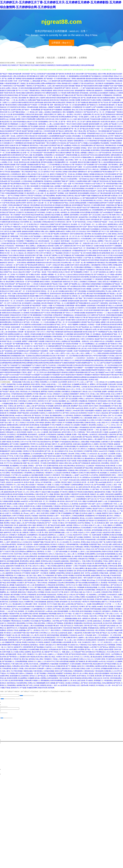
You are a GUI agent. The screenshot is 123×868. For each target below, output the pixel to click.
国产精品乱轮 (36, 415)
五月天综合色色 (81, 231)
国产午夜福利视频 (53, 179)
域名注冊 (40, 58)
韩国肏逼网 (10, 439)
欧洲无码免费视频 (56, 681)
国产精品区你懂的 (110, 664)
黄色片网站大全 (79, 458)
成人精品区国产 (52, 193)
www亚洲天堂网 (78, 411)
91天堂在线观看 (91, 308)
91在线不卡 (91, 413)
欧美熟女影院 (61, 102)
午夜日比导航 (70, 408)
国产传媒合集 (22, 470)
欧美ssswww (70, 547)
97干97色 (10, 456)
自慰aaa (102, 437)
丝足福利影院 (95, 477)
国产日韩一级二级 (50, 451)
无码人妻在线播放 (71, 260)
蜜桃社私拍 (22, 592)
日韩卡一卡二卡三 (97, 642)
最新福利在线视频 (92, 79)
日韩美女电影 (25, 635)
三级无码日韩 (105, 487)
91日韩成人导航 (31, 623)
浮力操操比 (89, 681)
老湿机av (100, 425)
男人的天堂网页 (71, 676)
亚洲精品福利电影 (98, 346)
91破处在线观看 (92, 566)
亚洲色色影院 (53, 599)
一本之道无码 (74, 241)
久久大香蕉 (73, 532)
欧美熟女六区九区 (81, 337)
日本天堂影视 (87, 253)
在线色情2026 (18, 446)
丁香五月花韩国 (51, 566)
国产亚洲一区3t (41, 466)
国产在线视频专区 (89, 270)
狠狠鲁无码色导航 (102, 427)
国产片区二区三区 (33, 298)
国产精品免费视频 (74, 341)
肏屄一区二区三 (14, 423)
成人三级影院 (25, 334)
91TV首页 (115, 406)
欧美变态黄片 (74, 217)
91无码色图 (42, 504)
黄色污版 (25, 659)
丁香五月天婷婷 (71, 124)
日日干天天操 (46, 234)
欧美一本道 (60, 626)
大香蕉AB (21, 619)
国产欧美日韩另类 (14, 638)
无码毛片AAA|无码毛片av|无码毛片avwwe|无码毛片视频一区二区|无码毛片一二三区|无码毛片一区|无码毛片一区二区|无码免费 (65, 358)
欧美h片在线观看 (95, 236)
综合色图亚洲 (74, 659)
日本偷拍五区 (86, 642)
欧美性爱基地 (35, 425)
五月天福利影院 (116, 487)
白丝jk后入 (81, 532)
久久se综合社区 (92, 454)
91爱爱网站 (106, 535)
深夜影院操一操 (7, 487)
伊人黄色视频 (73, 552)
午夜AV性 (60, 647)
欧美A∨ (118, 652)
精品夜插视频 (106, 334)
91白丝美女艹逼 (77, 253)
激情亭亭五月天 (12, 628)
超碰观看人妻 (13, 470)
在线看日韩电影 (99, 246)
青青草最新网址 (63, 229)
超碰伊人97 (9, 521)
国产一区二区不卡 (6, 303)
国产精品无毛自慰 (54, 525)
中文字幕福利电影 (59, 306)
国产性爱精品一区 (82, 595)
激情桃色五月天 (42, 525)
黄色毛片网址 (26, 160)
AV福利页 (92, 685)
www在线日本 (19, 482)
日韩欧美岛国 (8, 525)
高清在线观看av (29, 494)
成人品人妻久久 (56, 518)
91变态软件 (36, 571)
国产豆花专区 (101, 248)
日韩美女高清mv (16, 129)
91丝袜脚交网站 (22, 683)
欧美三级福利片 (69, 141)
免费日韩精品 (114, 231)
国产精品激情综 (26, 317)
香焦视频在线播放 (71, 590)
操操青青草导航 (42, 540)
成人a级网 (100, 494)
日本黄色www (22, 497)
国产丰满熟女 (30, 275)
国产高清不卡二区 (42, 346)
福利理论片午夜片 (49, 172)
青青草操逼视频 (95, 609)
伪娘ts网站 (61, 434)
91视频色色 (92, 449)
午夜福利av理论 (31, 592)
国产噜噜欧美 (81, 661)
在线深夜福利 (91, 306)
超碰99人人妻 (83, 638)
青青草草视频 (99, 563)
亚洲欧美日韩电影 (18, 255)
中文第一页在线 (13, 162)
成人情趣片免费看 (15, 231)
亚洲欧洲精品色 (9, 200)
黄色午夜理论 (36, 384)
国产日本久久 (8, 239)
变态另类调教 (70, 420)
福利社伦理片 (16, 317)
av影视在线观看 (36, 325)
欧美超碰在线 (54, 650)
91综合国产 (25, 509)
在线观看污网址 (33, 243)
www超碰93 (113, 432)
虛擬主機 (72, 58)
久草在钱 (111, 602)
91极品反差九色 (65, 509)
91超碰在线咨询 (20, 585)
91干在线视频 (67, 423)
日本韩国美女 (90, 339)
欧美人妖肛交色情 (79, 681)
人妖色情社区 (93, 434)
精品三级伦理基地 (53, 251)
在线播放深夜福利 (40, 329)
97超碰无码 (73, 578)
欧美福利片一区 (117, 277)
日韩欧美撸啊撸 (8, 387)
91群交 (40, 628)
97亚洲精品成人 (101, 652)
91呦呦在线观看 (37, 616)
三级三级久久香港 (80, 563)
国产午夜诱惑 (70, 317)
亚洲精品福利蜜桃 (80, 203)
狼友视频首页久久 (94, 583)
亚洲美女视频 (11, 91)
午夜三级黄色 (108, 339)
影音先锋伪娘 (41, 595)
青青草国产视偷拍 (17, 188)
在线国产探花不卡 (113, 518)
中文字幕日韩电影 (17, 671)
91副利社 (51, 392)
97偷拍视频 (82, 430)
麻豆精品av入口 (77, 198)
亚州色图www (90, 652)
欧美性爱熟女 (60, 585)
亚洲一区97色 (85, 573)
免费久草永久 (116, 215)
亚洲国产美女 (8, 272)
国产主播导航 (87, 122)
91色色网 (31, 563)
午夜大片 (91, 446)
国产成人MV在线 (29, 320)
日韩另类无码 (101, 308)
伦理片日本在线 (12, 177)
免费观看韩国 (31, 263)
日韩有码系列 (11, 623)
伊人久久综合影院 (63, 542)
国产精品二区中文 (60, 325)
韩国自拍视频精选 (17, 580)
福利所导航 (64, 449)
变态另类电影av (20, 552)
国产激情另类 (34, 430)
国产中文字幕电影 (14, 196)
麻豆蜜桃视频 (27, 208)
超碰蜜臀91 (118, 494)
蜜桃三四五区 (105, 654)
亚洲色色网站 (100, 458)
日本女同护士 (78, 114)
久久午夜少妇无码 (74, 157)
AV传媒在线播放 (95, 442)
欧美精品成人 (112, 666)
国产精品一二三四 (9, 100)
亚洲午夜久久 (21, 406)
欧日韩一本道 (77, 642)
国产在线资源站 (101, 272)
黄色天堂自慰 (46, 334)
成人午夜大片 (87, 592)
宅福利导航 (42, 516)
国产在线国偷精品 (39, 129)
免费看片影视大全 (9, 348)
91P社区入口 (78, 657)
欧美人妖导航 (73, 463)
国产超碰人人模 (9, 98)
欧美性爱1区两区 (30, 255)
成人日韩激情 (12, 251)
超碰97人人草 (68, 681)
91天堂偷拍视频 (44, 186)
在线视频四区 (67, 110)
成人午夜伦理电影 (80, 133)
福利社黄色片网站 (50, 102)
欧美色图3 (79, 437)
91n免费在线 (4, 616)
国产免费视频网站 (23, 138)
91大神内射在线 (60, 222)
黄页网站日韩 (100, 614)
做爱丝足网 (66, 406)
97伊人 (88, 532)
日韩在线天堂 (33, 136)
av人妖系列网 (63, 685)
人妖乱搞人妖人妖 (53, 477)
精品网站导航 (95, 506)
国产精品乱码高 (21, 284)
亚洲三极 (28, 387)
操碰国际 (72, 661)
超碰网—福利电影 (108, 392)
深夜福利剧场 (98, 468)
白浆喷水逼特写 (22, 477)
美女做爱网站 (22, 678)
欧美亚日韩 (69, 458)
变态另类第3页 (7, 141)
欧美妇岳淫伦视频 (116, 535)
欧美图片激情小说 (72, 320)
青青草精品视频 (10, 148)
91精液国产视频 (38, 542)
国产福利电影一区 (50, 79)
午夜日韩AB (114, 673)
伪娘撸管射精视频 (65, 556)
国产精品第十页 (91, 521)
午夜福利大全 (88, 184)
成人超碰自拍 (13, 587)
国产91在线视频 (23, 458)
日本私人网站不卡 (36, 492)
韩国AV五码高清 (108, 552)
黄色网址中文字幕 (30, 239)
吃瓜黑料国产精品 (54, 145)
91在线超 (68, 540)
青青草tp (44, 446)
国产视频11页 (77, 513)
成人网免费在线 (38, 473)
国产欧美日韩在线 (9, 203)
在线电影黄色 (32, 628)
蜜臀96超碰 (92, 571)
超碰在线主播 (64, 239)
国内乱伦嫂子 (39, 114)
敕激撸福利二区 (35, 169)
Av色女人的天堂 (114, 222)
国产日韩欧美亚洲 (108, 301)
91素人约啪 (99, 446)
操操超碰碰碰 (15, 172)
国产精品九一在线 (17, 210)
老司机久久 (33, 676)
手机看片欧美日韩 (9, 93)
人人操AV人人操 (83, 552)
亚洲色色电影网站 (95, 552)
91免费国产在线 (74, 310)
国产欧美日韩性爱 (75, 654)
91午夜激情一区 (63, 76)
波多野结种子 (104, 203)
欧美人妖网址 (6, 88)
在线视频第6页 (90, 516)
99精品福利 (44, 571)
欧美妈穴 (15, 669)
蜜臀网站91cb (31, 552)
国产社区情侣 (115, 585)
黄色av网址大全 (109, 177)
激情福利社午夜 (40, 93)
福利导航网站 (74, 215)
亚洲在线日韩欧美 (22, 296)
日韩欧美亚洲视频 (71, 155)
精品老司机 (78, 633)
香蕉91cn (76, 525)
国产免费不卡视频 (6, 279)
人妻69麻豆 (113, 573)
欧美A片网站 (25, 666)
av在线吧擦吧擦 (54, 136)
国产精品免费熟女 (45, 621)
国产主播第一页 (80, 167)
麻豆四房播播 (95, 480)
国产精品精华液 (46, 110)
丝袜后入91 (72, 587)
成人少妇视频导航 (102, 110)
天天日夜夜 (90, 676)
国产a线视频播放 (46, 337)
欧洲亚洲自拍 (85, 191)
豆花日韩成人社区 (74, 685)
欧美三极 (117, 676)
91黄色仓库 (19, 626)
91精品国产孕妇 (79, 652)
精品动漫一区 (44, 126)
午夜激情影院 (99, 279)
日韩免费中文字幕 (20, 229)
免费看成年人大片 (30, 191)
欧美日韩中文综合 (67, 248)
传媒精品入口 (114, 93)
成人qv (52, 470)
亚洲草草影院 (16, 420)
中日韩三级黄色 (98, 528)
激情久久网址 (26, 174)
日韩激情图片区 (44, 294)
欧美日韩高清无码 (99, 81)
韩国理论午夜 (95, 473)
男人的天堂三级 (97, 114)
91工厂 (48, 630)
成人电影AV (104, 430)
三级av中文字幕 (106, 215)
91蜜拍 (14, 559)
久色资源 (67, 683)
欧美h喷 (43, 604)
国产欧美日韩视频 (107, 327)
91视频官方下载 (78, 83)
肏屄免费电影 (22, 587)
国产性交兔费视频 (33, 282)
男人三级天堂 (113, 251)
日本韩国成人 (76, 683)
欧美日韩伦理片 (108, 157)
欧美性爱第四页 (17, 155)
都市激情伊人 (107, 611)
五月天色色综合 (61, 143)
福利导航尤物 (11, 243)
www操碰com (26, 475)
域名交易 (51, 58)
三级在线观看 (88, 418)
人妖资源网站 (52, 530)
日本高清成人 (49, 339)
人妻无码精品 (93, 93)
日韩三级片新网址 (12, 650)
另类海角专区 (21, 544)
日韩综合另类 (30, 114)
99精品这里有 (68, 468)
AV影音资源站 (64, 659)
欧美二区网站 (12, 294)
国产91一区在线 (20, 248)
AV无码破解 (50, 406)
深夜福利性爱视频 (85, 126)
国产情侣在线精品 (91, 74)
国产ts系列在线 (40, 406)
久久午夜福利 (62, 93)
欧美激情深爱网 (9, 626)
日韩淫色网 (95, 585)
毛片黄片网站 (58, 289)
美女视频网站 (14, 466)
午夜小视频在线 (66, 475)
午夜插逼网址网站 (38, 387)
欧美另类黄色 (22, 263)
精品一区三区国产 (74, 263)
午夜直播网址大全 (77, 418)
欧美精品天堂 (89, 275)
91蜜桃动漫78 (97, 396)
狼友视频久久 (105, 473)
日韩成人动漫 (45, 384)
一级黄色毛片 (85, 341)
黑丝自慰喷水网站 (74, 229)
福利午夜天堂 (49, 563)
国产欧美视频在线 (95, 76)
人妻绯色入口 (49, 669)
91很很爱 (17, 566)
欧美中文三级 (31, 346)
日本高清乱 (87, 530)
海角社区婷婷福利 (38, 580)
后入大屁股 (15, 652)
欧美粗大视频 (115, 616)
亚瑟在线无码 (31, 332)
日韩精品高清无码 (15, 315)
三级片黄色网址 (113, 165)
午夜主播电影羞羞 (104, 131)
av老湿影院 (94, 573)
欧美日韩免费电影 (17, 217)
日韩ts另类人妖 (35, 446)
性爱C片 (54, 444)
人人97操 (60, 504)
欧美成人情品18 (65, 501)
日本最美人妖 (50, 212)
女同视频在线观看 (107, 669)
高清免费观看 (64, 310)
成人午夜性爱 (107, 499)
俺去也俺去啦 (112, 580)
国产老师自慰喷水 (50, 320)
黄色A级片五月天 (70, 616)
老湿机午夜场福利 (61, 454)
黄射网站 (3, 549)
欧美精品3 (105, 635)
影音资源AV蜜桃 (78, 423)
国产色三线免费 (86, 98)
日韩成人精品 (108, 200)
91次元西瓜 (119, 599)
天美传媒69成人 (105, 585)
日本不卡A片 (113, 521)
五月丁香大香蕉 (12, 401)
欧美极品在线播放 (107, 236)
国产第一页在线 (67, 174)
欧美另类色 (83, 439)
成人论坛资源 (102, 454)
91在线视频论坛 (95, 229)
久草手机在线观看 (101, 384)
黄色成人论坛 (87, 392)
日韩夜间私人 (28, 188)
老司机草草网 (47, 489)
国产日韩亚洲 (9, 248)
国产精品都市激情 (39, 143)
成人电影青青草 (77, 556)
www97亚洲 (84, 475)
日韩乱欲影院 (109, 494)
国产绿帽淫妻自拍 (55, 95)
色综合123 (52, 427)
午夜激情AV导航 (14, 614)
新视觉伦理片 (96, 122)
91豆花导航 (30, 423)
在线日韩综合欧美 (115, 337)
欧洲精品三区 (110, 296)
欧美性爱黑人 (118, 157)
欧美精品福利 (16, 313)
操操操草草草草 (115, 150)
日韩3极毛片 (13, 535)
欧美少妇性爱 (104, 329)
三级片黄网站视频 (87, 296)
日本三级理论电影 (47, 317)
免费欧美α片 (48, 270)
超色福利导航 (83, 217)
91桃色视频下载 (112, 133)
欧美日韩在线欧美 (42, 229)
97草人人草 (65, 521)
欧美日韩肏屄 (6, 317)
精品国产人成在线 (96, 191)
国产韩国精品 (59, 623)
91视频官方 (84, 425)
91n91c (45, 654)
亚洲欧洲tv (47, 439)
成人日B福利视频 (33, 470)
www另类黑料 (62, 382)
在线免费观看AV (81, 499)
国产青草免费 (118, 289)
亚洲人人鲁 (17, 521)
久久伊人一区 (118, 614)
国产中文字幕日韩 (69, 337)
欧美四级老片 (65, 234)
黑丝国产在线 (113, 506)
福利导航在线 (68, 332)
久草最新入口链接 (59, 236)
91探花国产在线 (104, 626)
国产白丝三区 (92, 499)
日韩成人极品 (40, 277)
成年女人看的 (4, 339)
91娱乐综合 (6, 394)
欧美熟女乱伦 (15, 157)
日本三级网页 (91, 315)
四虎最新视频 (109, 91)
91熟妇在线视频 (82, 461)
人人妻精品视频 (35, 81)
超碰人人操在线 (116, 389)
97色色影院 (82, 566)
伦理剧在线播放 (22, 105)
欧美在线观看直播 (9, 267)
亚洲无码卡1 (15, 688)
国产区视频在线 (66, 255)
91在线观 (5, 458)
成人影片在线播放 (59, 291)
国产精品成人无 (43, 676)
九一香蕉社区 (115, 597)
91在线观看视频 (38, 626)
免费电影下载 (70, 153)
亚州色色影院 (102, 401)
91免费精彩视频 (114, 638)
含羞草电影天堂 (31, 411)
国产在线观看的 (99, 107)
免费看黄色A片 (82, 172)
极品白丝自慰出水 (22, 148)
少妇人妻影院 (99, 650)
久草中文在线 (58, 188)
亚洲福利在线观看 (74, 301)
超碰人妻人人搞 (40, 396)
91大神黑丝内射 (53, 117)
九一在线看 (88, 604)
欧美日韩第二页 (89, 138)
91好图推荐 (53, 420)
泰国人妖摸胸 (65, 265)
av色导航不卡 (95, 647)
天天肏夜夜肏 (107, 420)
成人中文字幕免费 (83, 236)
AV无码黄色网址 (86, 239)
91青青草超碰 (30, 619)
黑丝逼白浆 (114, 387)
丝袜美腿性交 (66, 392)
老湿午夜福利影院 (95, 310)
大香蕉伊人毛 (27, 554)
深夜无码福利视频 (53, 635)
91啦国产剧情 (22, 559)
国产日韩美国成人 (37, 196)
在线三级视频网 (41, 210)
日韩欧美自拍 (14, 411)
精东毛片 (110, 482)
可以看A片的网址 (96, 100)
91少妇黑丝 (40, 444)
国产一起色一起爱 (65, 184)
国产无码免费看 (39, 339)
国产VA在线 (36, 408)
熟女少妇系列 (84, 406)
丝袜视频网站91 (87, 415)
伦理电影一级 (39, 320)
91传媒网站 (63, 559)
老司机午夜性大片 (67, 432)
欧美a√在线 (63, 466)
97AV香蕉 (31, 418)
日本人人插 (30, 585)
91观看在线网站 (44, 518)
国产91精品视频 (44, 184)
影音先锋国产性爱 (20, 633)
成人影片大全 (45, 174)
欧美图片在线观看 (82, 124)
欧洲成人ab (114, 626)
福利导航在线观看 (23, 294)
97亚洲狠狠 (29, 403)
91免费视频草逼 (38, 181)
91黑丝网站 (44, 382)
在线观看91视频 (52, 587)
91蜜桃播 (68, 434)
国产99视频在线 (24, 145)
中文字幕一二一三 (111, 604)
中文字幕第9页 (21, 275)
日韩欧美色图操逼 (46, 91)
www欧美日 (24, 501)
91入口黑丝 (91, 420)
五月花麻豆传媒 (108, 396)
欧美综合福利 (64, 86)
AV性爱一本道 (10, 396)
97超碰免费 (61, 420)
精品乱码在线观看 (6, 131)
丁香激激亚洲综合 (34, 91)
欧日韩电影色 (57, 205)
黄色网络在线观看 (31, 279)
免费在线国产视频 (34, 100)
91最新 (106, 432)
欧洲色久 (84, 654)
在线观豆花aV (67, 384)
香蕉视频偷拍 (43, 614)
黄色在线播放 (31, 229)
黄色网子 (58, 528)
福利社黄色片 (70, 291)
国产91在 (36, 521)
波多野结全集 (57, 169)
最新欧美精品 (103, 227)
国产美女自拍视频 (82, 583)
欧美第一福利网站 (41, 275)
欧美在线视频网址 (84, 193)
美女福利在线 (45, 100)
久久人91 (37, 432)
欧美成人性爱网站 (41, 678)
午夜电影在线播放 (6, 160)
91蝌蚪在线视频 (111, 148)
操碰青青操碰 (47, 138)
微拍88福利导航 (42, 499)
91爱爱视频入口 (88, 267)
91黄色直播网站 (90, 554)
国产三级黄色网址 (102, 303)
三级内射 (22, 411)
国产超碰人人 (8, 506)
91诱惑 (34, 554)
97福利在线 (112, 408)
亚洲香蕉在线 (105, 325)
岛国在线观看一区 (17, 327)
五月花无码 (48, 607)
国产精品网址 (55, 234)
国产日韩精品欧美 (84, 463)
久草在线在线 (9, 246)
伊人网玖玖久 (82, 449)
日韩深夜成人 (7, 609)
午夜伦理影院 (63, 587)
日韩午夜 (87, 626)
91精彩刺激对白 (57, 112)
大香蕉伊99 (112, 434)
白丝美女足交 (74, 413)
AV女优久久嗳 (5, 497)
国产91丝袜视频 (99, 485)
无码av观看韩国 (107, 683)
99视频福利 (26, 454)
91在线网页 (26, 621)
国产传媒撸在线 (83, 102)
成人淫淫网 (11, 427)
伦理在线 (10, 630)
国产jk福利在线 (106, 186)
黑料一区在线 (11, 136)
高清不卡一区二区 (85, 241)
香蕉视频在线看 (58, 468)
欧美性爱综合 (117, 587)
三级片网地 (56, 621)
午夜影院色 (83, 645)
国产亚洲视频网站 (77, 272)
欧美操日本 (69, 573)
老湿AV (91, 518)
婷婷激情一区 (22, 611)
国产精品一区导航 (77, 117)
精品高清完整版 (111, 298)
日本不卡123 (105, 418)
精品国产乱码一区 (79, 248)
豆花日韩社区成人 (32, 578)
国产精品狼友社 (5, 664)
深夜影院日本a (16, 542)
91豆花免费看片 (68, 580)
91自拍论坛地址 (69, 91)
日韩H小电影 (31, 525)
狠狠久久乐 (97, 418)
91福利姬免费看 (15, 480)
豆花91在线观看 (75, 664)
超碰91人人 (52, 654)
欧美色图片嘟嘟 (33, 296)
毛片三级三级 (67, 198)
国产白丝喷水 (20, 265)
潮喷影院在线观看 (36, 138)
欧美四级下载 (4, 341)
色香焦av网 (71, 599)
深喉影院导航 (31, 251)
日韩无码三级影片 (66, 482)
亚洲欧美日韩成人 (90, 423)
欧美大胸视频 (87, 289)
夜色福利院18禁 (26, 234)
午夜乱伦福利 (44, 145)
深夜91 (8, 571)
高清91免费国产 (30, 301)
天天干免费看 (87, 396)
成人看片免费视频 (87, 263)
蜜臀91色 (117, 458)
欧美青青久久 (85, 384)
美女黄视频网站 (38, 155)
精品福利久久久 (47, 167)
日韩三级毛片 (73, 449)
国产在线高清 (67, 344)
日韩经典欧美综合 (110, 145)
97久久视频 (17, 575)
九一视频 (62, 652)
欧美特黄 (80, 590)
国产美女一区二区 (61, 322)
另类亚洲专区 (49, 528)
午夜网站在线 (90, 91)
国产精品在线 (87, 437)
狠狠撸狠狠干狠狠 (57, 200)
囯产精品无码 (89, 112)
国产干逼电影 (68, 537)
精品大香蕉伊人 (56, 630)
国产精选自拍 (53, 219)
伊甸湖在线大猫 (89, 177)
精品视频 (17, 501)
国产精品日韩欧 (88, 468)
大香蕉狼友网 (70, 530)
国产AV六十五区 (104, 231)
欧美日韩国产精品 (25, 616)
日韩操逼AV (56, 394)
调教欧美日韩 (97, 253)
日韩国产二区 (30, 272)
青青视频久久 (99, 681)
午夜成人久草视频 (80, 580)
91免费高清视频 (82, 181)
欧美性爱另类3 (24, 425)
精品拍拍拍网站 (48, 88)
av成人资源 (101, 423)
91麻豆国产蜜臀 (23, 590)
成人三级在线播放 (36, 222)
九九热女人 (109, 485)
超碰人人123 (42, 661)
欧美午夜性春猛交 (99, 263)
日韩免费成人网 (54, 501)
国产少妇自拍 (53, 401)
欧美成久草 (90, 563)
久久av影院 (97, 592)
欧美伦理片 (99, 432)
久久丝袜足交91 (27, 542)
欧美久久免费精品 (62, 341)
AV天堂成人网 (18, 487)
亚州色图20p (25, 645)
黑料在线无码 (75, 210)
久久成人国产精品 (64, 210)
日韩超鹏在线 (83, 401)
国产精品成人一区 (60, 339)
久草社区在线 (40, 497)
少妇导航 (89, 621)
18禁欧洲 (25, 532)
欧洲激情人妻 (71, 571)
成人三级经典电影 (84, 284)
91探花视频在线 (35, 313)
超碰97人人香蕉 (89, 117)
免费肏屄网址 (41, 119)
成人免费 (107, 563)
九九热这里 (58, 473)
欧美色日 (3, 683)
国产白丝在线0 (14, 289)
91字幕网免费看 (30, 119)
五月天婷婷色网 (36, 454)
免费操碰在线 (33, 124)
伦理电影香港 (57, 315)
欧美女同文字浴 (73, 327)
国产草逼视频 (28, 489)
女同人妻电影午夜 (96, 341)
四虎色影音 (56, 475)
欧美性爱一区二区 (20, 346)
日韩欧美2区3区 (50, 341)
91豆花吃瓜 (77, 482)
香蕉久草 (76, 673)
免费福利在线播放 (109, 98)
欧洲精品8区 (22, 535)
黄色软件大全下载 (96, 193)
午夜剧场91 (40, 485)
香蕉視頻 (57, 494)
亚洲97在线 (114, 480)
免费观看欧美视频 (115, 260)
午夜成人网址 (82, 131)
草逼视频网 (6, 621)
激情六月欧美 (96, 126)
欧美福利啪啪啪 (110, 554)
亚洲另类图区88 (52, 463)
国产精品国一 (104, 222)
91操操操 (35, 516)
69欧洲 (17, 499)
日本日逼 (105, 544)
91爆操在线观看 (113, 160)
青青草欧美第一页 (22, 449)
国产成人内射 (65, 430)
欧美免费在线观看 (20, 200)
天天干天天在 (8, 463)
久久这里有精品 (68, 415)
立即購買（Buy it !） (61, 43)
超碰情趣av (23, 630)
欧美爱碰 (58, 392)
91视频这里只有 (28, 129)
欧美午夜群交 (82, 676)
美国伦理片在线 (88, 243)
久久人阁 (33, 635)
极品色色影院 (98, 657)
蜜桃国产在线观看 (54, 107)
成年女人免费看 (47, 133)
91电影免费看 (47, 568)
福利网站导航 (21, 685)
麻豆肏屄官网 (115, 179)
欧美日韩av (40, 657)
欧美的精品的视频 (91, 587)
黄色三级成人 (23, 219)
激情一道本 (109, 523)
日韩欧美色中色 (66, 296)
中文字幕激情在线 (9, 241)
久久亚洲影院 (25, 313)
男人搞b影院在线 (82, 446)
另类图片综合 (4, 578)
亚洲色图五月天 (9, 143)
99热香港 (43, 408)
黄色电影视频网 (63, 611)
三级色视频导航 (96, 265)
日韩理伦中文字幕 (28, 451)
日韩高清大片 (79, 112)
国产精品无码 (36, 198)
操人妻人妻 (16, 635)
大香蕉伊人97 (50, 619)
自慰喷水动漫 (117, 219)
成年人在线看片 (65, 267)
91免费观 (84, 628)
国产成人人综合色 (66, 275)
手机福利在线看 (95, 119)
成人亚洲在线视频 (73, 212)
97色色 (16, 630)
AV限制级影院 (78, 671)
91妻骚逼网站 (74, 518)
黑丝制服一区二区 (78, 344)
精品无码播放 (56, 215)
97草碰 (101, 616)
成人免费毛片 (111, 272)
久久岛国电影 (118, 446)
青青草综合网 (17, 270)
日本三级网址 (58, 114)
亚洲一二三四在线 (33, 284)
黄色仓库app (91, 580)
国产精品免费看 (20, 86)
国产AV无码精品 (40, 212)
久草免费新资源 (77, 107)
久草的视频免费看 (59, 162)
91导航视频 (61, 676)
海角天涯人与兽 (58, 537)
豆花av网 (60, 583)
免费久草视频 (67, 289)
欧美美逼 (58, 669)
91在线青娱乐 (32, 540)
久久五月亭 (116, 671)
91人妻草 (39, 654)
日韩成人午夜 (102, 511)
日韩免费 (40, 411)
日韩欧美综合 (44, 224)
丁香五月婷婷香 (88, 298)
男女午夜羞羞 (77, 258)
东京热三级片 (47, 344)
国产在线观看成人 (59, 308)
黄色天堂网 (65, 609)
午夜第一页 (36, 604)
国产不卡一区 (117, 172)
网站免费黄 (86, 575)
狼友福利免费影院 (80, 105)
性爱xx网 (94, 619)
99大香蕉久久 (8, 633)
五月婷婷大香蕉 (27, 521)
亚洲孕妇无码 (85, 100)
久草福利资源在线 (17, 394)
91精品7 (13, 523)
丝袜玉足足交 (71, 487)
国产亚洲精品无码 (74, 98)
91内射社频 (13, 458)
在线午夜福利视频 (19, 122)
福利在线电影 (97, 95)
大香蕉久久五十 (25, 399)
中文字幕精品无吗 (45, 430)
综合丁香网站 (72, 79)
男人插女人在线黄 (33, 348)
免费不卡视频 (92, 181)
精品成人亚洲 (14, 392)
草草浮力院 (36, 442)
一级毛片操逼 (38, 344)
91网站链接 (79, 547)
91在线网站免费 (92, 501)
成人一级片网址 (68, 114)
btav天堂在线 (34, 664)
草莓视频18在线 (93, 628)
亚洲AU (57, 671)
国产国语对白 (79, 604)
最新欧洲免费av (12, 310)
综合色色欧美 (54, 310)
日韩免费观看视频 (21, 661)
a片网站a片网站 (21, 348)
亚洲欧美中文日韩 (107, 477)
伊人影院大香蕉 (33, 477)
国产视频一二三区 (14, 234)
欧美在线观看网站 (19, 114)
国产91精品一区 (18, 239)
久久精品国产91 (41, 251)
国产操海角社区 (108, 676)
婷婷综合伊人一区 (55, 480)
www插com (19, 415)
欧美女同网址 (82, 286)
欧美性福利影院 (53, 678)
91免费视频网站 (67, 403)
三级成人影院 (102, 282)
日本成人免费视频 (106, 208)
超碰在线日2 (66, 669)
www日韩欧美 (59, 499)
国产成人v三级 (78, 200)
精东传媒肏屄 (32, 434)
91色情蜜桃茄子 (64, 664)
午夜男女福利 (78, 626)
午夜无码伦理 (67, 628)
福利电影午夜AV (42, 301)
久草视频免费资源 (78, 251)
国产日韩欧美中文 (65, 224)
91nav (71, 451)
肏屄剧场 (32, 659)
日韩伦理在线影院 (43, 241)
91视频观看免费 (58, 208)
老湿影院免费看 (54, 509)
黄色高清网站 (10, 282)
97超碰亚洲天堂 (26, 638)
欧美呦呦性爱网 (5, 645)
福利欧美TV (18, 647)
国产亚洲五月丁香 (99, 184)
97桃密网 (58, 425)
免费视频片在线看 (110, 279)
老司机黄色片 (44, 650)
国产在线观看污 (52, 150)
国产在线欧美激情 (89, 88)
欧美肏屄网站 (73, 179)
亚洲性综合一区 (43, 265)
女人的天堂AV (105, 389)
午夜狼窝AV (48, 659)
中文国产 (65, 480)
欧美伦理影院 (12, 105)
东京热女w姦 (105, 575)
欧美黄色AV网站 (87, 678)
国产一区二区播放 (19, 329)
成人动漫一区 (42, 193)
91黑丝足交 (86, 585)
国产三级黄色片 (71, 181)
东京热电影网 (26, 303)
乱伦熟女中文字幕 (31, 122)
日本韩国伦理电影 (107, 76)
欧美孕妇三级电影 (62, 172)
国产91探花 (57, 609)
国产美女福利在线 (105, 153)
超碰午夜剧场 (29, 597)
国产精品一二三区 (45, 165)
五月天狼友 (45, 415)
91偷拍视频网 (44, 425)
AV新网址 (12, 597)
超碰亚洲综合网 (9, 492)
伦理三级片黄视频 (99, 148)
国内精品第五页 (103, 521)
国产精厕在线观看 (89, 198)
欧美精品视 (43, 477)
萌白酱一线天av (35, 482)
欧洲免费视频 (36, 110)
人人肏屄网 (56, 482)
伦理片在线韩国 (75, 234)
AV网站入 (82, 399)
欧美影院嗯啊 (84, 76)
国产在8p (15, 609)
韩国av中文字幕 (108, 403)
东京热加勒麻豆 (86, 528)
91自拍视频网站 (95, 143)
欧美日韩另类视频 (78, 188)
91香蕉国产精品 (85, 322)
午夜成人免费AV (108, 561)
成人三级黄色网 (72, 401)
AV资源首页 (45, 389)
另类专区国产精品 (14, 337)
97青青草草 (99, 599)
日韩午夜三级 (11, 186)
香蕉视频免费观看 (14, 509)
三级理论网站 (42, 124)
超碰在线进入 (98, 621)
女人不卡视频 (109, 275)
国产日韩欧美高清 (42, 248)
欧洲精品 (8, 666)
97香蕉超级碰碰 (70, 227)
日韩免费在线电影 (33, 107)
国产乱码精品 (12, 258)
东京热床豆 (106, 489)
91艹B (99, 499)
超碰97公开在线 (96, 532)
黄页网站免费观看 (65, 117)
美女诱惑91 (33, 458)
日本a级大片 (28, 537)
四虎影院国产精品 (95, 544)
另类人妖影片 (61, 320)
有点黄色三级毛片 (116, 217)
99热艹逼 (102, 542)
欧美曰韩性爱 (111, 466)
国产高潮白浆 (112, 344)
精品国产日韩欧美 (41, 549)
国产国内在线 (11, 212)
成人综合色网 (70, 308)
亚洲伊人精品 (14, 291)
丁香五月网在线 (67, 177)
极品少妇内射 (49, 141)
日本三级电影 (11, 150)
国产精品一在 (59, 303)
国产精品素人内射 (110, 578)
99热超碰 (114, 537)
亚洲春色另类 (85, 480)
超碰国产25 (101, 439)
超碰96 (59, 456)
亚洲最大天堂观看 (107, 609)
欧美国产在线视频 (114, 203)
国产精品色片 (54, 284)
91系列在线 (90, 630)
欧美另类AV (32, 669)
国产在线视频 (115, 442)
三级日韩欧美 (99, 83)
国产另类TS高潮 (44, 666)
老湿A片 (67, 592)
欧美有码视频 (76, 205)
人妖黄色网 (41, 434)
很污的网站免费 (20, 260)
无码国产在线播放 (39, 157)
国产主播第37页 (104, 320)
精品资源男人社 (32, 193)
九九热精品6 (65, 394)
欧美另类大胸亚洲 (112, 248)
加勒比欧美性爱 (51, 98)
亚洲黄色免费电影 (77, 485)
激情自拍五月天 (68, 282)
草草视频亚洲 (16, 645)
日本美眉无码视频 (25, 289)
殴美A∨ (22, 673)
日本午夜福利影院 (71, 523)
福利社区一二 (12, 263)
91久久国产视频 (13, 112)
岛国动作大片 (32, 661)
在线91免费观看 (117, 420)
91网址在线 (27, 415)
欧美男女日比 (51, 286)
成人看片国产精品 (80, 294)
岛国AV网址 (76, 387)
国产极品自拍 (84, 129)
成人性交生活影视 (8, 530)
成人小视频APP (23, 461)
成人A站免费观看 (113, 590)
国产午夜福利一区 (34, 105)
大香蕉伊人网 (60, 657)
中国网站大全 (99, 267)
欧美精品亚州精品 (12, 95)
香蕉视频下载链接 (74, 86)
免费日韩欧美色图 (73, 93)
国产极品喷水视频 (115, 181)
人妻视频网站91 (44, 664)
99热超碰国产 (7, 559)
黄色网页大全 (56, 439)
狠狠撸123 (72, 492)
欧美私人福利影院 (61, 212)
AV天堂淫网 (20, 597)
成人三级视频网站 (102, 169)
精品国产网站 (111, 141)
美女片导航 (73, 609)
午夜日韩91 (111, 619)
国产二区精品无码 (54, 265)
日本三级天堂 (4, 231)
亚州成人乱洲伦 (113, 461)
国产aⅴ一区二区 (99, 112)
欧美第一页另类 (48, 188)
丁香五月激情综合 (53, 272)
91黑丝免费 (87, 633)
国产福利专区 (60, 74)
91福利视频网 (89, 411)
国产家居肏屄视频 (110, 210)
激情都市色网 (56, 81)
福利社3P (60, 614)
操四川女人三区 (21, 186)
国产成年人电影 (27, 155)
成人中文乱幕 (8, 114)
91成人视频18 (108, 525)
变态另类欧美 (78, 451)
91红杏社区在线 (105, 547)
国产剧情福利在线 (109, 114)
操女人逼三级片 (27, 575)
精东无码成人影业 (38, 638)
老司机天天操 (17, 303)
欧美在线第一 (17, 160)
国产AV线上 (94, 626)
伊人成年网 (62, 444)
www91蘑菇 (73, 650)
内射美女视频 (20, 93)
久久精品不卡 (23, 124)
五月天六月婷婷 (102, 188)
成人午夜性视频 (10, 296)
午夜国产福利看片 (48, 454)
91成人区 (76, 477)
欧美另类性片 (118, 126)
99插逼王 (93, 494)
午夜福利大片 (79, 165)
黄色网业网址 (24, 561)
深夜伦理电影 (73, 172)
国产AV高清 (41, 458)
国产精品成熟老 (67, 258)
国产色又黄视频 (5, 430)
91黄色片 (23, 423)
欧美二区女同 (84, 310)
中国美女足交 (76, 145)
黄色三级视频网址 (68, 112)
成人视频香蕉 (47, 590)
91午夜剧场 (100, 685)
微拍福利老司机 (100, 492)
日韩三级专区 (32, 401)
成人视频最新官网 (8, 642)
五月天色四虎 (118, 107)
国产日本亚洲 (118, 301)
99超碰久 (86, 647)
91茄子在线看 (72, 461)
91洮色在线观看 (44, 284)
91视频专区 (42, 394)
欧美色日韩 (86, 487)
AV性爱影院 (16, 513)
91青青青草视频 (55, 279)
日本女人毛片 (115, 425)
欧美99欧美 (66, 473)
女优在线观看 (34, 413)
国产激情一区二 (78, 243)
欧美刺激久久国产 (53, 516)
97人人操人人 (81, 382)
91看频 (108, 492)
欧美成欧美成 (94, 277)
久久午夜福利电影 (91, 141)
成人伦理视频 (96, 258)
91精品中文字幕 (80, 317)
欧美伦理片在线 (51, 263)
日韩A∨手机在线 (82, 616)
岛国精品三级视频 (88, 174)
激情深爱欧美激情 (99, 205)
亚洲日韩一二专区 (93, 430)
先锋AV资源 (39, 494)
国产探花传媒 (19, 389)
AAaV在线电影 (51, 504)
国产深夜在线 (25, 205)
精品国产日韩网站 (86, 509)
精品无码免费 (36, 215)
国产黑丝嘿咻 (20, 518)
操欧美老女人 (76, 442)
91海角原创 (40, 523)
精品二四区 (52, 540)
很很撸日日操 (99, 177)
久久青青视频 (80, 554)
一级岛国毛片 (37, 188)
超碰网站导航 (53, 126)
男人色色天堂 (42, 635)
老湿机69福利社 (88, 492)
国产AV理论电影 (31, 523)
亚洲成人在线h (85, 669)
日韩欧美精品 (110, 205)
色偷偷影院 (101, 640)
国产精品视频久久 (37, 236)
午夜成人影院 (39, 270)
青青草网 (71, 621)
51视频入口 (74, 430)
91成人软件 (20, 556)
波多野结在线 (4, 215)
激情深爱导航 (37, 88)
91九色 (49, 394)
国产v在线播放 (72, 286)
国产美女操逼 (36, 208)
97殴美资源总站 (16, 430)
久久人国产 (61, 399)
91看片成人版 (17, 532)
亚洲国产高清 (54, 224)
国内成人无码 (19, 179)
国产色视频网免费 (36, 133)
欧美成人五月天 (77, 346)
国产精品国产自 (116, 317)
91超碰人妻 (26, 528)
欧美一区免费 (65, 217)
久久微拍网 (44, 432)
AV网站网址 (16, 666)
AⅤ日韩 (118, 451)
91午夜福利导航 (60, 396)
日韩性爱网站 (90, 666)
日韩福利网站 (11, 685)
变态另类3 (103, 444)
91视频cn (26, 430)
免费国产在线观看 (58, 227)
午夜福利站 (57, 506)
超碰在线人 (109, 458)
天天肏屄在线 (110, 659)
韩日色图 (114, 489)
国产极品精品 (22, 298)
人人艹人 (107, 425)
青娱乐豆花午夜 (58, 568)
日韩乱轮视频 (78, 647)
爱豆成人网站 (95, 487)
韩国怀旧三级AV (107, 513)
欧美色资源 (12, 408)
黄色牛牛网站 (57, 83)
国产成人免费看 (7, 79)
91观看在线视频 (101, 449)
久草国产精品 (50, 332)
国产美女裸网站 (7, 286)
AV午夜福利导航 (46, 482)
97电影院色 (107, 528)
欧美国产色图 (66, 270)
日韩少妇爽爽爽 (51, 547)
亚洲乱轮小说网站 (94, 654)
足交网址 (66, 607)
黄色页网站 (93, 425)
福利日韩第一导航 (86, 301)
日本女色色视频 (81, 420)
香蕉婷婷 (7, 595)
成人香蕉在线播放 (35, 509)
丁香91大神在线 (42, 583)
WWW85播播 (4, 466)
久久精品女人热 (21, 253)
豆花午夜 (106, 678)
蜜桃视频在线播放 (71, 619)
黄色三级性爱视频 (11, 298)
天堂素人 (55, 659)
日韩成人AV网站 (80, 454)
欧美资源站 (43, 578)
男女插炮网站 (105, 143)
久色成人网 (50, 396)
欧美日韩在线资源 (34, 291)
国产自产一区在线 (51, 523)
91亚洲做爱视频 (22, 434)
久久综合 (69, 535)
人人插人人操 (71, 640)
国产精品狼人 (111, 294)
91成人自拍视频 (102, 160)
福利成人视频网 (35, 561)
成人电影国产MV (47, 652)
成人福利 (79, 487)
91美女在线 (26, 382)
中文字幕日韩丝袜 (78, 184)
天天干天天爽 (61, 638)
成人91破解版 (99, 456)
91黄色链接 (77, 456)
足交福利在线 (63, 633)
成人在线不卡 (7, 513)
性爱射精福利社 (13, 640)
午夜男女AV (85, 602)
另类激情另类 (92, 401)
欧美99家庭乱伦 (57, 165)
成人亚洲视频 (77, 174)
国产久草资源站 (41, 179)
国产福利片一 (26, 110)
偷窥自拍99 (22, 549)
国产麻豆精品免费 (31, 265)
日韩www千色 (109, 399)
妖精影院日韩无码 (28, 102)
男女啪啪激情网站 (54, 217)
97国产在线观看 (21, 165)
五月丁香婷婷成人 (24, 599)
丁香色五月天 (64, 179)
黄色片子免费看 (19, 403)
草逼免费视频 (95, 547)
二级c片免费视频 (9, 277)
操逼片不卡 (79, 614)
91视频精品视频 (8, 403)
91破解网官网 (24, 444)
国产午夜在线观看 (115, 329)
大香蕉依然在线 (88, 671)
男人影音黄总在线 (62, 427)
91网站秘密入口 (11, 432)
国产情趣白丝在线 (67, 95)
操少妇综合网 (92, 387)
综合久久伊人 (70, 389)
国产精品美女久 (92, 131)
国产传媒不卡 (111, 628)
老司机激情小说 (65, 602)
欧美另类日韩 (106, 122)
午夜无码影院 (112, 583)
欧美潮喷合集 (67, 205)
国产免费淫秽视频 (67, 298)
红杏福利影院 (91, 291)
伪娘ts (2, 449)
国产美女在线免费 (14, 181)
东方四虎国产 (110, 640)
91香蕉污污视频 (83, 329)
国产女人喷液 (107, 234)
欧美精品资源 (97, 301)
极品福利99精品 (88, 200)
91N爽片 (82, 607)
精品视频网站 (74, 439)
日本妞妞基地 (80, 497)
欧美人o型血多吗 (23, 227)
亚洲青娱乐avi (101, 571)
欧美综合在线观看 (46, 227)
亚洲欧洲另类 (49, 418)
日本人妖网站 (104, 124)
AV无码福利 (31, 549)
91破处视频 (54, 664)
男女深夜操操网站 (111, 263)
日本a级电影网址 (63, 578)
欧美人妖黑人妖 (94, 329)
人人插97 (7, 542)
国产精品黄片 (113, 124)
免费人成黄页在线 (114, 544)
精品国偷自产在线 (6, 255)
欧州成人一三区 (56, 384)
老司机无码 (101, 497)
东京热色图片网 (50, 626)
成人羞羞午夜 (42, 461)
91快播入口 (32, 427)
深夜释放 (102, 628)
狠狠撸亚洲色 (15, 153)
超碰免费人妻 (13, 547)
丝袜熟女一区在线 (88, 456)
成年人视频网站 (50, 231)
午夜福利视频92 (66, 107)
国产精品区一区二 (89, 224)
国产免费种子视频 (84, 196)
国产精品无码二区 (87, 205)
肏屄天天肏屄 (93, 406)
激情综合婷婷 (48, 236)
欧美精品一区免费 (94, 325)
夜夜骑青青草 (14, 325)
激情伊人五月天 (116, 122)
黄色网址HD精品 (61, 196)
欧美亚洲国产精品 (105, 277)
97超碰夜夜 (61, 547)
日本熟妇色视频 (49, 671)
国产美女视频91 (33, 126)
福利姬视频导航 (80, 91)
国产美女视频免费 (54, 243)
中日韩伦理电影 (47, 315)
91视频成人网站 (104, 179)
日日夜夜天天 (20, 212)
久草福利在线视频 (36, 334)
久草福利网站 (28, 473)
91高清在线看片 (43, 136)
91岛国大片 (48, 475)
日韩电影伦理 (43, 117)
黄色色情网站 (21, 623)
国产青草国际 (25, 81)
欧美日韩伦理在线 (47, 205)
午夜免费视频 (84, 544)
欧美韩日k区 (4, 602)
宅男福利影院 (91, 133)
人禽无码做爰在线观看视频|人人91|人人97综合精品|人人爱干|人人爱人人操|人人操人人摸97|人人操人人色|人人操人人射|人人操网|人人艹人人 (50, 353)
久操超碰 (98, 513)
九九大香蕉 (102, 587)
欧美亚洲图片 (95, 212)
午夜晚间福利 (59, 332)
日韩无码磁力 (22, 401)
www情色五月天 (115, 473)
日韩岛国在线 (95, 219)
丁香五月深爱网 (51, 143)
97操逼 (8, 688)
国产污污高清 (45, 313)
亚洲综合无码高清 (78, 275)
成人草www (24, 513)
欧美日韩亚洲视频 (117, 129)
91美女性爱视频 (85, 212)
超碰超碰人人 (85, 506)
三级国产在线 (35, 599)
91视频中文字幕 (55, 513)
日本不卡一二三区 (114, 430)
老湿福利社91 (31, 547)
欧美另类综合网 (12, 590)
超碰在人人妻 (92, 439)
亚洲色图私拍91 (40, 585)
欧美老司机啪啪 (18, 494)
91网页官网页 (11, 556)
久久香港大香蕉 (74, 611)
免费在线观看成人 (18, 279)
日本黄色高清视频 (70, 446)
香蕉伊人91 (88, 408)
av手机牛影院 (33, 501)
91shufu (53, 666)
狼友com (5, 535)
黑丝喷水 (45, 509)
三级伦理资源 (109, 138)
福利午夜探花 (93, 461)
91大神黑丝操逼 (117, 547)
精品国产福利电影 (28, 131)
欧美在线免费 (48, 153)
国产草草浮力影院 (78, 540)
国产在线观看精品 (104, 317)
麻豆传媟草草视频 (112, 308)
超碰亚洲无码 (8, 540)
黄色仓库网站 (67, 387)
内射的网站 (93, 595)
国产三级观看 (64, 246)
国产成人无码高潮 (37, 74)
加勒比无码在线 (58, 91)
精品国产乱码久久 (99, 509)
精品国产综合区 (82, 208)
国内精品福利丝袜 (79, 169)
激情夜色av (76, 528)
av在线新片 (32, 485)
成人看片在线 (87, 346)
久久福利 (49, 413)
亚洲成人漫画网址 (25, 652)
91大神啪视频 (11, 413)
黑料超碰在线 (19, 191)
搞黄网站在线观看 (14, 334)
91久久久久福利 (72, 119)
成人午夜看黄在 (95, 327)
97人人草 (28, 408)
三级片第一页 (70, 222)
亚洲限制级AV (44, 480)
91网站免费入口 (15, 511)
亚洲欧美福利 (85, 229)
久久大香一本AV (110, 685)
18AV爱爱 (60, 497)
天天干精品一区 (69, 614)
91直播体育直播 (35, 162)
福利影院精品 (22, 251)
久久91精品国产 (7, 344)
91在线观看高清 (91, 597)
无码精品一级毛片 (86, 148)
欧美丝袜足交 (80, 466)
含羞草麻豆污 (106, 442)
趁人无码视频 (11, 119)
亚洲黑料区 (87, 537)
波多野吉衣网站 (16, 110)
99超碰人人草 (63, 511)
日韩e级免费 (78, 468)
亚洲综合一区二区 (46, 291)
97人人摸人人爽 (116, 418)
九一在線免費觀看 (58, 411)
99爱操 (40, 439)
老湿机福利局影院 (115, 427)
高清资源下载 (118, 339)
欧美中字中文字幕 (53, 661)
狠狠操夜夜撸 (81, 79)
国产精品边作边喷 (92, 317)
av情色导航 (70, 604)
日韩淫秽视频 (61, 389)
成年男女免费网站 (45, 298)
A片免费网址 (117, 525)
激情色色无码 (96, 463)
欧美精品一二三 (24, 112)
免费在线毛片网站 (68, 133)
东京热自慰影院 (97, 234)
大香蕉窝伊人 (49, 473)
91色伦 (56, 652)
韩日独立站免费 (7, 446)
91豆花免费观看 (24, 609)
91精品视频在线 (18, 286)
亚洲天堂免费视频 (55, 532)
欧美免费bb (98, 561)
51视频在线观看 (8, 501)
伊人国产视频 (77, 298)
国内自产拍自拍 (93, 227)
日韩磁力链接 (103, 573)
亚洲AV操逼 (29, 518)
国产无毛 (74, 501)
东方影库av (89, 389)
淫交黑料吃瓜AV (18, 322)
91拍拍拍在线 (51, 595)
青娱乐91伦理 (43, 688)
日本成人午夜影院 (93, 222)
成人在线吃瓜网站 (64, 150)
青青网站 (115, 611)
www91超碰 (102, 482)
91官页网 (117, 399)
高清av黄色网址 (85, 265)
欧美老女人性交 (39, 630)
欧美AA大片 (72, 382)
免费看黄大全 (20, 437)
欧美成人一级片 (52, 685)
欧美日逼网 (27, 580)
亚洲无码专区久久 (75, 239)
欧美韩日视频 (98, 86)
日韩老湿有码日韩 (58, 590)
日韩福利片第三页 (71, 102)
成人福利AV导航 (49, 616)
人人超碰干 (76, 475)
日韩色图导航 (7, 669)
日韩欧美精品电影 (8, 179)
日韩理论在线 (113, 566)
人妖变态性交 (74, 607)
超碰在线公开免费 (53, 602)
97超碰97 (8, 635)
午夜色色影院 (99, 671)
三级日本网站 (69, 160)
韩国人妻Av (61, 604)
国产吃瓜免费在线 (30, 286)
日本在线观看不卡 (90, 188)
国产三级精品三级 (22, 83)
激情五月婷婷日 (45, 282)
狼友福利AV (43, 399)
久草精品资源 (51, 585)
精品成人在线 (93, 673)
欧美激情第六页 (28, 327)
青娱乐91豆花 (102, 645)
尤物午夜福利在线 (55, 432)
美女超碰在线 (43, 535)
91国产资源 (95, 633)
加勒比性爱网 (48, 114)
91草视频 (41, 592)
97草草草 (32, 444)
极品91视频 (13, 578)
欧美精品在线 (99, 174)
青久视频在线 (31, 98)
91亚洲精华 (110, 630)
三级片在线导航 (64, 678)
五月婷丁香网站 (35, 310)
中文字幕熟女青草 (13, 673)
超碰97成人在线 (109, 599)
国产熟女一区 (89, 650)
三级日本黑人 (93, 616)
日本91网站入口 (44, 633)
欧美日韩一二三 (77, 88)
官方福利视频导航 (22, 267)
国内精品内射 (18, 463)
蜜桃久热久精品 (50, 657)
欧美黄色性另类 (106, 119)
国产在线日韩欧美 (110, 198)
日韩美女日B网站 (107, 265)
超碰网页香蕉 (6, 155)
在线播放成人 (83, 325)
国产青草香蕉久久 (48, 403)
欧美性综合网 (114, 322)
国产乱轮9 (18, 492)
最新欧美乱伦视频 (64, 219)
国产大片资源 (51, 260)
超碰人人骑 (30, 406)
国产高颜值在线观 (93, 208)
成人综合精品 (36, 317)
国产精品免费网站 (49, 196)
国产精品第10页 (5, 110)
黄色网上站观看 (12, 504)
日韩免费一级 (22, 332)
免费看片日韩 (105, 322)
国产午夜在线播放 (80, 291)
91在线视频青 (14, 616)
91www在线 (31, 497)
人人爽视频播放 (41, 191)
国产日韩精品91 (99, 275)
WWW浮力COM (8, 554)
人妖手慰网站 (102, 595)
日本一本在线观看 (71, 162)
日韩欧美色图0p (111, 540)
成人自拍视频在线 (101, 344)
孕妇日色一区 (45, 258)
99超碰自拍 (62, 571)
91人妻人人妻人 (44, 348)
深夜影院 (96, 437)
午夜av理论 (63, 599)
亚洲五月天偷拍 (84, 473)
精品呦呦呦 (47, 411)
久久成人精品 (111, 511)
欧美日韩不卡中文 (75, 246)
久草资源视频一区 (27, 420)
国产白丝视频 (47, 160)
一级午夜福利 (82, 179)
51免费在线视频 (56, 642)
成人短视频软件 (104, 286)
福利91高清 (58, 406)
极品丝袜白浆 (77, 396)
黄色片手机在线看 (23, 306)
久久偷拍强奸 (62, 126)
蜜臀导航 (44, 392)
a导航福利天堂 (83, 559)
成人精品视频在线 (65, 251)
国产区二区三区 (77, 122)
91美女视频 (109, 556)
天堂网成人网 (61, 595)
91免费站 (31, 611)
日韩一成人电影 (17, 208)
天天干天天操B (52, 604)
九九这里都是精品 (104, 559)
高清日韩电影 (95, 260)
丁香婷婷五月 (30, 86)
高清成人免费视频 (81, 153)
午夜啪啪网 (81, 587)
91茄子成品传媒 (22, 418)
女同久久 (51, 554)
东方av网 (24, 499)
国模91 (96, 444)
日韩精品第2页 (77, 289)
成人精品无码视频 (47, 289)
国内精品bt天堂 (8, 117)
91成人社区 (69, 657)
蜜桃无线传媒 (10, 415)
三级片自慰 (95, 537)
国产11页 (22, 640)
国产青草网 (101, 597)
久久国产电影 (87, 258)
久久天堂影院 (53, 382)
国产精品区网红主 (40, 86)
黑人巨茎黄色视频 (53, 239)
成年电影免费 (17, 74)
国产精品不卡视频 (6, 74)
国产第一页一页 (7, 329)
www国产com (32, 504)
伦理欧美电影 (88, 95)
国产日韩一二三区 (93, 382)
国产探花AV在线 (50, 456)
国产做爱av (59, 575)
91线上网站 (39, 659)
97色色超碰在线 (65, 442)
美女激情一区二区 (77, 224)
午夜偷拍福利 (49, 575)
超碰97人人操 (102, 501)
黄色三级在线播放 (20, 98)
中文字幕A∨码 (16, 475)
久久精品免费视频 (107, 162)
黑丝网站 (7, 523)
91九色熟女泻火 (73, 645)
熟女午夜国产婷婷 (32, 633)
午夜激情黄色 (108, 681)
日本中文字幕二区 (54, 122)
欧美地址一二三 (102, 313)
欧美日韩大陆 (54, 100)
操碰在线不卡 (8, 270)
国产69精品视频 (9, 191)
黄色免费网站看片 (112, 437)
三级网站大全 (103, 408)
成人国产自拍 (63, 327)
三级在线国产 (53, 571)
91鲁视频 (58, 403)
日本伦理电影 (93, 217)
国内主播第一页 (106, 310)
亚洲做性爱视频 (96, 284)
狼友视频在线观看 (37, 475)
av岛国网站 (112, 382)
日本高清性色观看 (49, 131)
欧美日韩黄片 (116, 193)
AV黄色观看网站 (20, 277)
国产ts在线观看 (114, 413)
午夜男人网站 (18, 489)
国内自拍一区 (11, 265)
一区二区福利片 (55, 241)
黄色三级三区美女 (78, 110)
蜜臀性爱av (44, 420)
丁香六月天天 (40, 332)
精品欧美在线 (99, 138)
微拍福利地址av (90, 458)
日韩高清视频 (110, 315)
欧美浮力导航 (10, 552)
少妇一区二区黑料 (20, 117)
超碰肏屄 (47, 642)
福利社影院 (117, 681)
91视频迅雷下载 (95, 162)
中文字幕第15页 (67, 456)
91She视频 (45, 511)
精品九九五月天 (101, 133)
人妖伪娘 (84, 387)
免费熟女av (27, 456)
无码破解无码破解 (8, 389)
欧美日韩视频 (11, 583)
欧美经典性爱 (85, 494)
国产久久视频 (48, 494)
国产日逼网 (31, 559)
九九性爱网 (111, 454)
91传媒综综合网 (20, 439)
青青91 (95, 451)
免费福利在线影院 (51, 93)
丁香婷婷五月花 (12, 126)
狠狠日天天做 (102, 461)
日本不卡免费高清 (98, 239)
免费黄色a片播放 (66, 243)
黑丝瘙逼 (104, 583)
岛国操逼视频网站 (38, 456)
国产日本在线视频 (101, 165)
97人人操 (17, 485)
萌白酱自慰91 (17, 604)
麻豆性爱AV (58, 628)
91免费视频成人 (90, 344)
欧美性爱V (99, 676)
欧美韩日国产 (26, 480)
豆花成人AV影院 (69, 497)
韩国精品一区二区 (90, 523)
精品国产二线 (6, 208)
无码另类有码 (14, 219)
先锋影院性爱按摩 (105, 475)
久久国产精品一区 (96, 489)
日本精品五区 (97, 611)
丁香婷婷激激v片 (20, 246)
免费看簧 (7, 568)
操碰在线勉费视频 (32, 117)
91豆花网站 (6, 473)
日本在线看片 (84, 215)
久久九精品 (56, 485)
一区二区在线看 (105, 129)
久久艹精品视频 (57, 253)
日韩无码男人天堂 (16, 454)
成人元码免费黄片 (108, 341)
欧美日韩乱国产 (10, 284)
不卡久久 (31, 587)
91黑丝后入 (62, 544)
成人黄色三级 (61, 437)
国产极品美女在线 (117, 229)
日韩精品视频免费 (11, 193)
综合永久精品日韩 (19, 272)
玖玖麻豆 (61, 523)
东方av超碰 (23, 466)
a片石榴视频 (54, 511)
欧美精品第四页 (50, 638)
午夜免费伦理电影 (116, 143)
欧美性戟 (75, 504)
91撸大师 (13, 497)
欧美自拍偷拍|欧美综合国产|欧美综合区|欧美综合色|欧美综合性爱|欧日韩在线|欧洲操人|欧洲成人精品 (65, 380)
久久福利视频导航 (36, 609)
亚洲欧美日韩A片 (72, 638)
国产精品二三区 (46, 81)
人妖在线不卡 (96, 289)
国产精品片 (103, 633)
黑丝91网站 (85, 489)
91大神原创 (39, 642)
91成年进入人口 (51, 647)
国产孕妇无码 (78, 95)
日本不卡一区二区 (100, 243)
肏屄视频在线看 (11, 654)
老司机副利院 (20, 396)
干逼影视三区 (34, 184)
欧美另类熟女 (22, 107)
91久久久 (91, 659)
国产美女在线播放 (59, 317)
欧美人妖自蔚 (91, 303)
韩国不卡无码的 (57, 423)
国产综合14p (50, 458)
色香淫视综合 (11, 683)
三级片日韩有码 (16, 568)
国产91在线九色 (30, 583)
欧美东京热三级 (78, 177)
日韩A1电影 (115, 423)
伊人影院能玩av (85, 477)
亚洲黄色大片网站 (35, 590)
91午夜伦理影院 (109, 470)
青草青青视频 (31, 76)
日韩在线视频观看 (105, 406)
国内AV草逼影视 (75, 678)
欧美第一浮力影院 (41, 463)
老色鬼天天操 (36, 174)
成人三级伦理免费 (73, 126)
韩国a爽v (85, 434)
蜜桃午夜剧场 (7, 442)
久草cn (68, 418)
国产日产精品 (59, 141)
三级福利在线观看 (107, 289)
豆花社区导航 (52, 399)
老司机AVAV (90, 399)
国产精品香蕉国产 (36, 306)
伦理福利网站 (48, 155)
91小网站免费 (27, 604)
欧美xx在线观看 (25, 337)
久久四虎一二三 (50, 552)
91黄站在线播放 (80, 630)
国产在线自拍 (114, 131)
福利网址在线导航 (101, 666)
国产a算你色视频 (62, 552)
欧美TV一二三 (60, 619)
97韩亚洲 (79, 492)
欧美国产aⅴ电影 (94, 129)
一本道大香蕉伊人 (65, 516)
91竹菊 (35, 394)
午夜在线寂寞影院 (17, 473)
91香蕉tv (52, 389)
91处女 (21, 602)
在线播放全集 (4, 289)
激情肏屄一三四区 (72, 566)
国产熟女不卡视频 (11, 227)
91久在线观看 (75, 425)
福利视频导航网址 (49, 597)
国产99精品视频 (81, 303)
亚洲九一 (114, 475)
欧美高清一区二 (110, 270)
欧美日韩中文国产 (81, 227)
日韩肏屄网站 (60, 573)
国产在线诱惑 (57, 167)
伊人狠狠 (48, 485)
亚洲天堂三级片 (32, 203)
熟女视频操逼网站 (56, 415)
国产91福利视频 (52, 210)
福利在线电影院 (57, 344)
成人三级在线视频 (54, 248)
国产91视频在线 (116, 212)
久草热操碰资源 (83, 427)
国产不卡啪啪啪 (71, 666)
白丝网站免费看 (67, 169)
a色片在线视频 (55, 267)
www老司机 (56, 489)
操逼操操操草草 (91, 313)
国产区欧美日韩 (53, 301)
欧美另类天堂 (83, 320)
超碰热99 (77, 573)
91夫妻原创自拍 (12, 138)
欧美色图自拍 (22, 76)
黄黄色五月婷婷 (85, 219)
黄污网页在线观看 (92, 661)
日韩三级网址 (55, 449)
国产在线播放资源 (56, 203)
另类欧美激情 (99, 399)
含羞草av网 (65, 518)
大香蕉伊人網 (43, 645)
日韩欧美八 (68, 411)
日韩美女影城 (36, 289)
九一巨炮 (82, 561)
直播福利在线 (40, 263)
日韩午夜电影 (40, 423)
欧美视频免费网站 (90, 110)
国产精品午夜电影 (107, 126)
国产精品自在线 (93, 320)
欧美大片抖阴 (52, 578)
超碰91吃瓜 (8, 532)
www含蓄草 (115, 411)
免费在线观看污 (81, 621)
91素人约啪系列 (12, 461)
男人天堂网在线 (79, 432)
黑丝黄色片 (83, 511)
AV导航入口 (37, 403)
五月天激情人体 (109, 456)
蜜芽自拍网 (52, 549)
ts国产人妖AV (96, 504)
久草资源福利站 (51, 434)
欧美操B (51, 499)
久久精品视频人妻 (37, 303)
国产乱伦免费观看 (94, 172)
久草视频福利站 (107, 95)
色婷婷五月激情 (111, 542)
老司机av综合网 (82, 571)
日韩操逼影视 (36, 392)
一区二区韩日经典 (115, 635)
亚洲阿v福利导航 (53, 466)
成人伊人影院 (60, 458)
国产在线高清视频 (49, 74)
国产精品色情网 (57, 580)
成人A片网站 (35, 382)
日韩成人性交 (90, 549)
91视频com (75, 473)
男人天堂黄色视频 (77, 267)
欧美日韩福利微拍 (86, 611)
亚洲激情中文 (12, 169)
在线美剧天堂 (6, 210)
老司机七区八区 (108, 530)
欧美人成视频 (53, 229)
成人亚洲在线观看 (107, 258)
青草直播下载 (45, 105)
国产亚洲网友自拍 (29, 217)
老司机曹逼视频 (97, 530)
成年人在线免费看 (64, 191)
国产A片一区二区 (23, 224)
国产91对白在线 (92, 155)
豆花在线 (47, 592)
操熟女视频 (85, 442)
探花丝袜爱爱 (103, 434)
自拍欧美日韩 (14, 145)
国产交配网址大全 (55, 255)
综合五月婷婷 (20, 150)
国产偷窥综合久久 (93, 105)
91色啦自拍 (73, 635)
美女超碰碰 (55, 492)
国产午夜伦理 (17, 131)
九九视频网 (118, 661)
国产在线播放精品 (76, 279)
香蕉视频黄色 (45, 681)
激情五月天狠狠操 (56, 174)
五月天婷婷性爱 (12, 107)
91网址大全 (32, 683)
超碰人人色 (20, 523)
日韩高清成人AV (25, 392)
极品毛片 (98, 638)
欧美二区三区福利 (117, 253)
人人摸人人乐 (117, 642)
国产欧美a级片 (24, 95)
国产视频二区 (88, 334)
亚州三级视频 (51, 683)
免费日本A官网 (99, 556)
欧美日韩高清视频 (27, 88)
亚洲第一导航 (77, 434)
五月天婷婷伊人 (80, 308)
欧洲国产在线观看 (39, 341)
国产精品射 (20, 408)
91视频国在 (98, 411)
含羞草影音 (40, 552)
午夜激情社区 (39, 607)
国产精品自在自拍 (11, 306)
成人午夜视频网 (112, 282)
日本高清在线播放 (48, 325)
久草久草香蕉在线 (8, 499)
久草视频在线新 (110, 112)
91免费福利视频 (89, 136)
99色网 (47, 559)
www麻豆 (100, 607)
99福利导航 (76, 628)
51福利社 (42, 413)
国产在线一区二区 (68, 105)
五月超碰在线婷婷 (114, 501)
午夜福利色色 (64, 100)
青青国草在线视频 (9, 165)
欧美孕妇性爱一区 (103, 387)
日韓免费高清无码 (57, 138)
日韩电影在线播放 (80, 313)
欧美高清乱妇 (15, 222)
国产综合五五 (69, 626)
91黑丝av (36, 468)
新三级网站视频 (13, 236)
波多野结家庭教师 (67, 81)
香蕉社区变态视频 (84, 162)
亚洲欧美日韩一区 (11, 167)
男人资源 (45, 532)
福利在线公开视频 (101, 88)
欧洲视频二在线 (63, 193)
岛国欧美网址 (87, 114)
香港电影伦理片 (67, 83)
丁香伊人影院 (90, 432)
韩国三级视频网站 (29, 530)
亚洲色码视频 (105, 150)
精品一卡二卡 (40, 322)
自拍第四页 (25, 676)
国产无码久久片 (68, 313)
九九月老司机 (93, 475)
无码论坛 (97, 389)
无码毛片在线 (101, 255)
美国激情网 (7, 659)
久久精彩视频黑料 (70, 303)
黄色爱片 (3, 590)
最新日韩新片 (61, 124)
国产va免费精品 (66, 145)
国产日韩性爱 (17, 141)
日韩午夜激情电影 (57, 334)
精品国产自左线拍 (65, 136)
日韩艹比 (111, 415)
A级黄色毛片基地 (91, 497)
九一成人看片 (102, 619)
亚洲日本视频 (73, 427)
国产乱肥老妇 (6, 188)
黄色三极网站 (112, 117)
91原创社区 (18, 573)
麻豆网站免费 (106, 196)
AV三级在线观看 (112, 243)
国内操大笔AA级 (97, 98)
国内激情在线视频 (30, 210)
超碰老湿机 (65, 561)
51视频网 (31, 678)
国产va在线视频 (105, 212)
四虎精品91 (78, 415)
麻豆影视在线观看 (68, 294)
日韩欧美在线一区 (21, 282)
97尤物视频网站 (66, 513)
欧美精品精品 (30, 212)
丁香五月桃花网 (25, 172)
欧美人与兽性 (80, 339)
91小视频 (79, 585)
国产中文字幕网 (12, 224)
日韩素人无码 (23, 669)
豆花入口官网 (115, 394)
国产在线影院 (113, 110)
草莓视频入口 (93, 559)
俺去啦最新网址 (41, 530)
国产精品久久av (111, 306)
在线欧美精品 (109, 107)
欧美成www (101, 523)
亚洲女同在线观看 (55, 177)
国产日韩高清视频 (23, 167)
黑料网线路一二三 (59, 408)
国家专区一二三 (70, 499)
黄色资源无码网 (115, 325)
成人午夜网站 (14, 133)
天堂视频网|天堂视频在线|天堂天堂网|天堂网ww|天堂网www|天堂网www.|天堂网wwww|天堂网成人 (33, 370)
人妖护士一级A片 (35, 513)
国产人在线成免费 (23, 308)
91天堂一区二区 (10, 253)
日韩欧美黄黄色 (116, 559)
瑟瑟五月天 (52, 645)
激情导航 (69, 444)
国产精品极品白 (61, 286)
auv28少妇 (102, 661)
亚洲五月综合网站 (62, 263)
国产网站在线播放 (26, 157)
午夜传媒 (114, 563)
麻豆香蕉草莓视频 (17, 681)
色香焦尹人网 (30, 396)
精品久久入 (67, 504)
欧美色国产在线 (81, 599)
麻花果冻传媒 (111, 74)
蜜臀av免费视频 (47, 83)
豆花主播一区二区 (43, 203)
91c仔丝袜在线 (76, 602)
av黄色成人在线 (37, 568)
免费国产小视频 (27, 341)
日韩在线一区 (16, 88)
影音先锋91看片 (40, 611)
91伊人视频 (82, 501)
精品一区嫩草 (64, 284)
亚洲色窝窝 (82, 521)
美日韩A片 (54, 544)
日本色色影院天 (112, 595)
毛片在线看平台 (88, 107)
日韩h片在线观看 (60, 119)
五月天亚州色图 (101, 580)
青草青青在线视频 (47, 162)
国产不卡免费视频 (99, 332)
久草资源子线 (17, 659)
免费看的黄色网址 (13, 425)
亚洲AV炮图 (6, 652)
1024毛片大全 (89, 485)
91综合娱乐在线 (74, 480)
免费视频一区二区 (54, 275)
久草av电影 (89, 635)
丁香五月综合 (45, 310)
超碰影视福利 (7, 516)
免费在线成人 (43, 107)
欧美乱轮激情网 (63, 129)
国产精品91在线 (99, 145)
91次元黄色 (111, 652)
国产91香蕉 (64, 621)
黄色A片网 (77, 489)
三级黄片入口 (6, 102)
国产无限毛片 (67, 88)
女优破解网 (76, 384)
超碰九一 (71, 633)
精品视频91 (62, 401)
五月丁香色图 (68, 647)
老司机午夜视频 (68, 575)
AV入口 (108, 423)
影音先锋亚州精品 (95, 683)
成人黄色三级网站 (62, 157)
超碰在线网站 (96, 575)
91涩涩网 (69, 549)
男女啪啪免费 (4, 219)
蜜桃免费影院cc (79, 141)
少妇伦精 (36, 685)
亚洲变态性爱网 (12, 678)
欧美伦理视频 (56, 298)
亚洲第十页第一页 (14, 81)
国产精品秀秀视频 (14, 184)
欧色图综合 (34, 399)
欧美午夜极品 (68, 200)
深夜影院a (112, 647)
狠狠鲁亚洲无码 (24, 133)
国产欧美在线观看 (102, 251)
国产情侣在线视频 (41, 217)
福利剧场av (34, 645)
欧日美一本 (85, 482)
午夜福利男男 (58, 88)
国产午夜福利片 (41, 286)
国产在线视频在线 (51, 277)
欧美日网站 (41, 623)
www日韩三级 (104, 480)
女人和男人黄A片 (101, 224)
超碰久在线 (107, 411)
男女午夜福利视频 (104, 217)
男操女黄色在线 (13, 198)
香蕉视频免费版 (101, 294)
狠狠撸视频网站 (74, 76)
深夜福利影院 (12, 332)
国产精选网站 (73, 284)
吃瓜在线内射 (57, 270)
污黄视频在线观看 (33, 165)
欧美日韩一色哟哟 (32, 544)
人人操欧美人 (61, 535)
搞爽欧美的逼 (88, 81)
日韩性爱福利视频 (56, 313)
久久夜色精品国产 (59, 155)
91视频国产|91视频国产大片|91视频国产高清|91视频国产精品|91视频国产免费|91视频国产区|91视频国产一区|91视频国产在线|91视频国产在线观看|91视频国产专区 (68, 368)
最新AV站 (3, 561)
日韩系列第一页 (50, 157)
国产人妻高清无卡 (106, 219)
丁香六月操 (109, 614)
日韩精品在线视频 (17, 320)
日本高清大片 (67, 253)
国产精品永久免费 (62, 131)
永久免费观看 (63, 301)
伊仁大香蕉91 (48, 609)
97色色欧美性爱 (90, 540)
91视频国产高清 (108, 86)
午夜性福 (18, 642)
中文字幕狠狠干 (65, 485)
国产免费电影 (17, 79)
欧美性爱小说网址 (54, 246)
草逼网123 (117, 396)
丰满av (108, 597)
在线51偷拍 (77, 444)
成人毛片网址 (113, 633)
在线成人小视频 (47, 306)
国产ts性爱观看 (51, 497)
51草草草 (23, 595)
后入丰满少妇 (71, 595)
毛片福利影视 (68, 138)
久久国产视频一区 (23, 310)
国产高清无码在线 (103, 181)
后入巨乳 (109, 439)
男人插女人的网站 (111, 291)
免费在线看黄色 (116, 155)
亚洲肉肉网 (33, 461)
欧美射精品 (68, 673)
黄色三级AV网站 (86, 234)
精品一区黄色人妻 (10, 406)
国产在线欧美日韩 (84, 260)
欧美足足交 (108, 642)
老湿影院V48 (28, 506)
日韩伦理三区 (114, 463)
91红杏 (16, 525)
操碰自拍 (3, 489)
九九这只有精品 (47, 537)
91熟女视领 (35, 480)
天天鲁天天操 (18, 456)
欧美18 (26, 482)
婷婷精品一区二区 (21, 427)
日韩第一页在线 (52, 148)
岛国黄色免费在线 (6, 494)
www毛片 (81, 635)
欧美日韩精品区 (49, 303)
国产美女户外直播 (63, 277)
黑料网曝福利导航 (114, 449)
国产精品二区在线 (68, 203)
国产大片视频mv (83, 143)
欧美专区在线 (50, 119)
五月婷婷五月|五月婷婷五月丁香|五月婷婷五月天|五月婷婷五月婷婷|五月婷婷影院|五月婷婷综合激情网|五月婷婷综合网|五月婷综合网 (44, 65)
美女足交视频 (108, 607)
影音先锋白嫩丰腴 (66, 477)
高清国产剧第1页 (113, 88)
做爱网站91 (30, 640)
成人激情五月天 (52, 191)
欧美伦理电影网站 (52, 129)
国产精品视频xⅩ (39, 647)
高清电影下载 (54, 184)
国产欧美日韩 (101, 315)
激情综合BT (61, 540)
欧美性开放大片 (34, 224)
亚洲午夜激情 (65, 241)
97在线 (36, 437)
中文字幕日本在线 (112, 255)
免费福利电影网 (75, 191)
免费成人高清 (71, 231)
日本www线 (44, 599)
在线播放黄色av (42, 246)
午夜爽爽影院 (19, 143)
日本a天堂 (54, 633)
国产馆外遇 (58, 387)
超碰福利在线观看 (28, 231)
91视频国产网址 (90, 403)
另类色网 (109, 587)
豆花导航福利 (13, 602)
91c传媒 (19, 384)
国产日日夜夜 (14, 444)
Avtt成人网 (24, 485)
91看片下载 (94, 482)
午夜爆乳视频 (65, 186)
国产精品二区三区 (37, 172)
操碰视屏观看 (78, 332)
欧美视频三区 (22, 193)
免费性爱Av (14, 563)
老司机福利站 (51, 487)
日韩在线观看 (101, 306)
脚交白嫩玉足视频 (64, 148)
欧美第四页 (83, 413)
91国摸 (33, 573)
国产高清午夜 (104, 337)
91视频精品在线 (96, 196)
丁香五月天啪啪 (111, 81)
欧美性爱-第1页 (70, 74)
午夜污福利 (15, 664)
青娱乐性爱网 (65, 494)
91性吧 (36, 518)
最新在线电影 (93, 102)
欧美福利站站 (106, 229)
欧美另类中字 (109, 246)
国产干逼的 (51, 461)
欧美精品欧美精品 (81, 315)
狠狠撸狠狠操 (37, 315)
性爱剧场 (5, 418)
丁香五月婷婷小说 (25, 236)
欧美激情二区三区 (15, 339)
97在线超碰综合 (45, 521)
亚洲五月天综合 (78, 81)
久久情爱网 (105, 504)
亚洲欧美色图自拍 (62, 597)
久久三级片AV (8, 647)
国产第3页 (117, 683)
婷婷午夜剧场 (103, 566)
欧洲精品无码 (61, 260)
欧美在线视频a (50, 322)
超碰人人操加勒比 (45, 112)
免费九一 (114, 621)
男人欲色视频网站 (33, 200)
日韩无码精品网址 (116, 678)
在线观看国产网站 (93, 286)
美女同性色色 (88, 623)
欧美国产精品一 (34, 227)
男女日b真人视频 (37, 160)
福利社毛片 (81, 666)
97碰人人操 (37, 537)
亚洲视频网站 (45, 267)
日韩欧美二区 (76, 296)
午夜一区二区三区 (71, 236)
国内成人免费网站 (98, 241)
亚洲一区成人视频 (111, 239)
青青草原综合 (34, 145)
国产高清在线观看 (23, 169)
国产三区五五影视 (95, 215)
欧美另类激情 (28, 143)
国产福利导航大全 (79, 549)
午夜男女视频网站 (80, 306)
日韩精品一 (31, 466)
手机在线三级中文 (50, 542)
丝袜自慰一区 (23, 504)
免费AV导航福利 (42, 427)
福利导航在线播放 (28, 339)
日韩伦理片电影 (9, 260)
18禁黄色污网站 (39, 231)
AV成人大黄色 (18, 506)
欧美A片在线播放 (46, 468)
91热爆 (6, 411)
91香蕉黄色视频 (61, 79)
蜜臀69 (92, 384)
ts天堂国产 (101, 568)
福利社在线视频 (16, 451)
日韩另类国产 (26, 74)
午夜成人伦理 (21, 654)
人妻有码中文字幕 (22, 136)
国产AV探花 (60, 683)
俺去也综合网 (98, 623)
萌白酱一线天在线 (109, 267)
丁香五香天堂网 (116, 492)
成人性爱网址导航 (26, 614)
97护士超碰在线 (12, 549)
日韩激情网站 (106, 100)
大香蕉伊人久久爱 (35, 532)
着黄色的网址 (101, 291)
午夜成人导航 (56, 521)
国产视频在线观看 (23, 258)
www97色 (81, 523)
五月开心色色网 (19, 387)
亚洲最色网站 (78, 623)
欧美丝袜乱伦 (61, 329)
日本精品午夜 (15, 571)
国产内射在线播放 (67, 489)
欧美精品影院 (33, 95)
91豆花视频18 (61, 487)
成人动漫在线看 (78, 138)
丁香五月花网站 (5, 129)
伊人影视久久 (99, 578)
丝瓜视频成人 (97, 334)
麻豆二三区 (97, 635)
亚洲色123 (6, 511)
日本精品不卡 (67, 188)
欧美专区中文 (57, 413)
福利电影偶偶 (59, 563)
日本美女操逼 (75, 669)
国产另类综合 (63, 650)
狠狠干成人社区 (28, 463)
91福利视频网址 (9, 437)
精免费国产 (75, 406)
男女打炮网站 (96, 322)
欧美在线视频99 (104, 673)
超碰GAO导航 (26, 511)
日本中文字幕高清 (45, 253)
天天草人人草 (80, 389)
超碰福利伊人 (99, 91)
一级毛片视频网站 (73, 325)
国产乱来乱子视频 (111, 332)
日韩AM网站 (105, 463)
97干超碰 (23, 688)
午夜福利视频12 (91, 248)
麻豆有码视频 (15, 595)
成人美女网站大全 (22, 100)
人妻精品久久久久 (93, 153)
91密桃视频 (52, 437)
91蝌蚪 (83, 597)
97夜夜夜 (110, 444)
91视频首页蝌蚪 (32, 688)
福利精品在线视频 (58, 160)
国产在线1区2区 (72, 143)
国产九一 (30, 630)
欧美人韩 (24, 566)
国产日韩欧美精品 (112, 568)
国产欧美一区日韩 (30, 322)
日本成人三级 (94, 394)
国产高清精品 (100, 198)
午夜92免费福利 (35, 205)
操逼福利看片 (57, 133)
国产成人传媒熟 (91, 607)
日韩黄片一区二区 (89, 272)
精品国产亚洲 (99, 339)
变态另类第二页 (69, 568)
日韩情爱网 (104, 506)
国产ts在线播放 (75, 148)
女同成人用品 (30, 150)
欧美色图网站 (28, 394)
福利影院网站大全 (85, 210)
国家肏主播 (33, 449)
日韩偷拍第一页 (61, 640)
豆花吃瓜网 (109, 509)
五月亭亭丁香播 (113, 136)
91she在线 (12, 418)
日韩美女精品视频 (14, 205)
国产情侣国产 (4, 392)
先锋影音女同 (36, 337)
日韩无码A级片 (59, 418)
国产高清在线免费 (47, 208)
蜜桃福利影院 (23, 563)
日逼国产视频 (57, 607)
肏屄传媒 (48, 444)
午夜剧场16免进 (100, 466)
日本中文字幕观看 (45, 296)
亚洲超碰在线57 (76, 392)
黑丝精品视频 (17, 382)
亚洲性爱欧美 (68, 623)
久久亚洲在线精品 (26, 181)
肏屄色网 (51, 688)
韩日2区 (51, 446)
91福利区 (30, 432)
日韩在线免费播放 (36, 167)
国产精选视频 (102, 141)
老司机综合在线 (67, 506)
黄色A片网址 (39, 563)
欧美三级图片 (40, 76)
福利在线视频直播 (28, 79)
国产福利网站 (9, 346)
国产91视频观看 (57, 110)
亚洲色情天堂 (42, 148)
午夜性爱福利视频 (112, 184)
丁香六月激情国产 (15, 215)
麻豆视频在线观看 (13, 561)
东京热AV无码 (108, 623)
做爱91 (33, 528)
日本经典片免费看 (74, 100)
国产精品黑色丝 (84, 327)
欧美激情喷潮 (30, 260)
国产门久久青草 (41, 239)
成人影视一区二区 (26, 153)
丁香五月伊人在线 (110, 241)
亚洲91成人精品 (72, 196)
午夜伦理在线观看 (110, 174)
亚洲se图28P (61, 549)
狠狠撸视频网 (41, 683)
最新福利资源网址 (104, 155)
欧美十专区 (113, 504)
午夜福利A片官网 (62, 654)
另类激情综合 (48, 181)
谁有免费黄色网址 (87, 145)
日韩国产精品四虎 (23, 413)
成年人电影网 (40, 98)
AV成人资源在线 (32, 439)
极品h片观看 (46, 492)
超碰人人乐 (70, 652)
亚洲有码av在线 (46, 561)
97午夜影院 (26, 573)
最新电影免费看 (54, 346)
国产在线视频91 (89, 165)
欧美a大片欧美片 (65, 272)
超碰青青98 (9, 573)
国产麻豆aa (104, 647)
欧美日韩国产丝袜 (28, 270)
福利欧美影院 (106, 253)
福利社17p (117, 477)
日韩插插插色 (52, 583)
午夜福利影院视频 (10, 83)
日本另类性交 (11, 434)
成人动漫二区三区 (46, 169)
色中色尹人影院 (110, 549)
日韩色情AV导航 (107, 592)
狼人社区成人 (99, 200)
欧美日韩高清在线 (101, 136)
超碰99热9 (6, 563)
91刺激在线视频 (88, 556)
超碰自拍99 (10, 566)
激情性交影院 (4, 145)
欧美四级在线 (104, 105)
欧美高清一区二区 (36, 308)
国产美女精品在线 (109, 191)
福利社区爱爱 (109, 650)
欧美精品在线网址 (35, 83)
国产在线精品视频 (78, 255)
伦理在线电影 (114, 167)
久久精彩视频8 (69, 334)
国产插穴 (69, 396)
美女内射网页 (25, 222)
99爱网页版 (9, 575)
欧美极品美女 (25, 184)
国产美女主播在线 (59, 153)
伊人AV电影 (40, 528)
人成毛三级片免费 (53, 86)
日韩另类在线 (100, 270)
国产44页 (29, 685)
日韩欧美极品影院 (38, 141)
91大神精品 (61, 530)
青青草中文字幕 (25, 196)
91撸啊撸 (52, 573)
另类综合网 (112, 384)
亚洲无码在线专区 (56, 294)
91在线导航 (78, 575)
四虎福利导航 (11, 384)
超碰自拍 (27, 446)
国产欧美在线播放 (106, 172)
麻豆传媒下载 (91, 294)
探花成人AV (103, 382)
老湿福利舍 (4, 518)
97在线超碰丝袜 (26, 571)
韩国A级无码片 (12, 607)
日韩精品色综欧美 (68, 630)
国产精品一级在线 (40, 272)
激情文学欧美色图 (83, 119)
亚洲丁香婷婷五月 (88, 246)
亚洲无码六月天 (43, 401)
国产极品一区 (116, 334)
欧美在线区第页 (75, 277)
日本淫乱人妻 (88, 657)
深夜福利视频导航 (62, 98)
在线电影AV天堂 (63, 451)
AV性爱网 (81, 650)
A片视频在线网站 (86, 157)
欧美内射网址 (85, 277)
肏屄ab (116, 468)
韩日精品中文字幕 (68, 165)
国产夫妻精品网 (114, 102)
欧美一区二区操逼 (30, 179)
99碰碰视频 (53, 676)
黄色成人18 (84, 518)
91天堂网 (98, 420)
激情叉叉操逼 (103, 79)
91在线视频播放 (107, 284)
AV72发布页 (64, 492)
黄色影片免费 (39, 418)
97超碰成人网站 (73, 470)
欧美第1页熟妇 (88, 332)
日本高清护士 (20, 301)
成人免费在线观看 (91, 160)
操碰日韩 (97, 415)
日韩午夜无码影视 (115, 320)
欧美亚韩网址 (96, 150)
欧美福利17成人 (33, 219)
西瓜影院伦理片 (75, 150)
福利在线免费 (78, 334)
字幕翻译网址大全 (31, 241)
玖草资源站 (28, 389)
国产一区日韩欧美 (42, 573)
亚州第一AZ (36, 389)
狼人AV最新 (37, 506)
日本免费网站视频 (90, 255)
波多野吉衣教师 (17, 102)
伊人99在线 (66, 425)
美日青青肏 (16, 442)
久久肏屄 (17, 540)
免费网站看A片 (33, 177)
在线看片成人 (39, 131)
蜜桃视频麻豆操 (22, 177)
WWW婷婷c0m (43, 554)
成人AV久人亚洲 (10, 449)
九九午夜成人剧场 (86, 525)
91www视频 (34, 621)
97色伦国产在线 (109, 346)
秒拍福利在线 (104, 260)
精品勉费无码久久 (87, 444)
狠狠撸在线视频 (30, 248)
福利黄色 (48, 423)
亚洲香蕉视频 (70, 306)
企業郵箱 (83, 58)
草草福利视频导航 (72, 544)
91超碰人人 (65, 439)
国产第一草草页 (66, 122)
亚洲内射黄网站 (69, 583)
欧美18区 (93, 427)
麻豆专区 (29, 468)
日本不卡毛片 (43, 243)
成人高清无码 (82, 155)
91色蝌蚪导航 (29, 602)
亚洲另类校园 (14, 399)
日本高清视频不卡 (88, 279)
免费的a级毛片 (61, 231)
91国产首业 (4, 423)
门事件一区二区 (79, 160)
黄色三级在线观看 (33, 186)
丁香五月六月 (75, 219)
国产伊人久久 (7, 604)
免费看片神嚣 (20, 119)
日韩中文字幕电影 (18, 516)
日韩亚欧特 (9, 485)
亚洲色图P (41, 669)
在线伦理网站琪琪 (31, 556)
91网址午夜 (90, 561)
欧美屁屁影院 (9, 229)
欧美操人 (105, 638)
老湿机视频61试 (15, 676)
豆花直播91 (79, 530)
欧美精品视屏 (107, 193)
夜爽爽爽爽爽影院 (94, 337)
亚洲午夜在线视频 (71, 329)
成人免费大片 (75, 186)
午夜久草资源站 (100, 630)
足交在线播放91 (103, 93)
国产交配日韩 (108, 446)
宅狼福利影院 (73, 193)
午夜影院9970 (75, 494)
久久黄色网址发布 (15, 174)
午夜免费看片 (20, 241)
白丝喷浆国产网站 (116, 286)
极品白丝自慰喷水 (114, 313)
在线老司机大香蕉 (43, 449)
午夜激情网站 (23, 650)
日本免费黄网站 (22, 126)
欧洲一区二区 (43, 501)
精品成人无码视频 (56, 258)
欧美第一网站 (73, 131)
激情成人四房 (116, 234)
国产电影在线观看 (87, 86)
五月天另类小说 (5, 681)
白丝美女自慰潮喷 (91, 167)
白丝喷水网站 (73, 559)
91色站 (6, 597)
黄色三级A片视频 (77, 270)
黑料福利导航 (38, 489)
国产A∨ (95, 408)
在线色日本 (9, 482)
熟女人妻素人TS (39, 575)
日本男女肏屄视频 (6, 537)
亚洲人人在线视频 (80, 282)
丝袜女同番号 (80, 74)
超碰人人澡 (65, 532)
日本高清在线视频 (99, 298)
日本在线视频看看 (74, 322)
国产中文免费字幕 (25, 325)
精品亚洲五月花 (7, 122)
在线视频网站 (39, 79)
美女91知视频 (41, 487)
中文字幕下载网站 (22, 243)
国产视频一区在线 (42, 255)
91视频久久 (36, 681)
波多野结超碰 (39, 102)
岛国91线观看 (96, 535)
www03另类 (22, 607)
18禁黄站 (87, 547)
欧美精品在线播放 (34, 267)
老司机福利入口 (84, 470)
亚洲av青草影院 (10, 544)
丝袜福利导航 (110, 497)
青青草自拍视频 (62, 645)
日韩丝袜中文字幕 (33, 253)
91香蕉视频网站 (43, 122)
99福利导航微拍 (95, 602)
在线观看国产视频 (59, 181)
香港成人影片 (34, 112)
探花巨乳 (37, 420)
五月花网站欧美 (91, 282)
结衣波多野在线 (89, 83)
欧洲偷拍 (10, 489)
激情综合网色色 (44, 544)
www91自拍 (79, 408)
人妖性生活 (73, 521)
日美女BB (71, 454)
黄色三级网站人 (31, 246)
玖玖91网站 (34, 666)
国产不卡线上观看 (90, 251)
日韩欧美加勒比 (57, 337)
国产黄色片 (85, 683)
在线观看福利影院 (52, 327)
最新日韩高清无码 (68, 167)
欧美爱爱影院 (33, 148)
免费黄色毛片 (65, 279)
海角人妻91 (6, 671)
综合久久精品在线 (102, 413)
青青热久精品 (85, 542)
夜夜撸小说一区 (43, 95)
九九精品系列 (32, 499)
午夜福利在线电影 (114, 79)
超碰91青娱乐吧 (61, 461)
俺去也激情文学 (98, 664)
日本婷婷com (81, 640)
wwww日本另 (103, 451)
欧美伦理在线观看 (99, 296)
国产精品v (104, 415)
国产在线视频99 (44, 177)
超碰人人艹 (4, 638)
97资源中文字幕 (27, 315)
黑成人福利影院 (46, 215)
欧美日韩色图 (21, 432)
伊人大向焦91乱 (75, 542)
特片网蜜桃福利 (13, 124)
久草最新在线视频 (93, 203)
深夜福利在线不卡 (40, 260)
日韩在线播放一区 (78, 136)
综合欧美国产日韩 (85, 504)
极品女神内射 (36, 652)
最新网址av (52, 535)
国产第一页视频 (35, 258)
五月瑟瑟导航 (88, 451)
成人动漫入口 (56, 296)
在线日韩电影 (113, 303)
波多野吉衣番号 (21, 203)
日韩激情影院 (32, 595)
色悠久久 (23, 540)
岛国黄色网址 (30, 93)
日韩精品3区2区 (101, 590)
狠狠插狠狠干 (75, 394)
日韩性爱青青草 (28, 647)
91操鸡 (50, 408)
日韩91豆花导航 (105, 394)
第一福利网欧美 (98, 157)
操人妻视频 (10, 585)
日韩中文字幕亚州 (25, 198)
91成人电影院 (92, 645)
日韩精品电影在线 (48, 222)
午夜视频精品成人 (68, 315)
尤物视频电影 (58, 446)
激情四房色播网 (94, 124)
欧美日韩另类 (26, 215)
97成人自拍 (32, 566)
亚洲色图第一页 (105, 537)
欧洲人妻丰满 (92, 511)
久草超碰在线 (22, 628)
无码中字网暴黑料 (92, 231)
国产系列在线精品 (65, 346)
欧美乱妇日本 (4, 291)
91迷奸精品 (31, 642)
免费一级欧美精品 (56, 105)
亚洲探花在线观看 (30, 487)
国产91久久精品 (91, 169)
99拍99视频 (52, 614)
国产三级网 (75, 509)
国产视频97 (55, 442)
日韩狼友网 (28, 681)
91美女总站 (94, 542)
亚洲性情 (11, 518)
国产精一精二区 (74, 129)
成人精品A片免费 (93, 179)
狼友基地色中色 (46, 442)
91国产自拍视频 (47, 308)
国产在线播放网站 (95, 186)
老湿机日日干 (44, 219)
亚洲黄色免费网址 (109, 657)
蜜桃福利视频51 (57, 198)
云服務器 (61, 58)
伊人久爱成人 (41, 566)
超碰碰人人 (22, 578)
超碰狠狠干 (56, 430)
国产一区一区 (23, 291)
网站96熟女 (71, 466)
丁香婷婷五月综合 (70, 208)
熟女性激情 (90, 599)
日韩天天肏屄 (112, 401)
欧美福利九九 (39, 640)
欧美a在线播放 (86, 150)
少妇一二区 (22, 547)
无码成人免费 (51, 329)
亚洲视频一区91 (5, 420)
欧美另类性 (45, 513)
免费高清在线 (6, 313)
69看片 (80, 609)
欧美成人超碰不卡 (88, 513)
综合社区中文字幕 (57, 592)
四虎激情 (23, 657)
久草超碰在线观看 (40, 150)
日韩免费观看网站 (98, 210)
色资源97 (90, 578)
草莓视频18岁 (13, 619)
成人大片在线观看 (15, 341)
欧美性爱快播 (64, 661)
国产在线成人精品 (115, 169)
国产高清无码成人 (81, 222)
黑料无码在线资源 (40, 327)
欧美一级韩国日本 (84, 619)
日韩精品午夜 (112, 227)
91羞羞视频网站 (109, 83)
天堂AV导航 (18, 554)
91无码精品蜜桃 (47, 506)
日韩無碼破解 (49, 387)
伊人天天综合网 (67, 528)
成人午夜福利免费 (43, 279)
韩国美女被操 (28, 671)
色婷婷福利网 (54, 559)
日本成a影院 (56, 561)
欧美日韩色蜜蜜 (49, 640)
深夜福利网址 (68, 563)
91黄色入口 (83, 659)
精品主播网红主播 (81, 568)
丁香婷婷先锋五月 (8, 86)
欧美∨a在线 (71, 437)
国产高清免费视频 (6, 528)
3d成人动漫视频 (55, 186)
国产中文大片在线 (22, 91)
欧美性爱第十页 (27, 141)
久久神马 (117, 482)
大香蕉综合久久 (10, 468)
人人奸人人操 (30, 329)
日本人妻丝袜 (59, 616)
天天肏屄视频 (97, 392)
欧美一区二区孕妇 (9, 275)
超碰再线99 (27, 384)
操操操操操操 (31, 277)
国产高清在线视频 (45, 200)
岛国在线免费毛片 (11, 308)
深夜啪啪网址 (64, 635)
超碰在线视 (23, 525)
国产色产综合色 (103, 102)
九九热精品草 (17, 528)
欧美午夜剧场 (31, 657)
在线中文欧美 (74, 265)
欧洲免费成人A (36, 234)
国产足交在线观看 (72, 399)
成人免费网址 (65, 215)
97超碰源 (111, 451)
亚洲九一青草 (82, 578)
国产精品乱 (76, 506)
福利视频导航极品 (113, 571)
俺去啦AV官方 (78, 535)
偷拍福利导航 (84, 186)
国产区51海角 (100, 549)
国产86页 (66, 413)
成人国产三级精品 (101, 117)
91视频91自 (40, 559)
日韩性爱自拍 (108, 468)
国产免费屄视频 (18, 344)
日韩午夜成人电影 (76, 592)
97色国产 (99, 403)
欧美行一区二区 (10, 301)
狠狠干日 (104, 602)
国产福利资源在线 (51, 76)
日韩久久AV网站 (74, 597)
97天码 (52, 425)
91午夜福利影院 (101, 516)
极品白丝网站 (92, 568)
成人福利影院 (71, 339)
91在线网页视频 (89, 590)
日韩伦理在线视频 (10, 477)
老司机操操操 (84, 93)
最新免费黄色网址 (6, 322)
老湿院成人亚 (116, 196)
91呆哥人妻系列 (78, 403)
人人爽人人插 (51, 124)
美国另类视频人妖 (104, 167)
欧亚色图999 (39, 451)
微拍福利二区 (113, 105)
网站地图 (91, 65)
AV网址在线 (29, 437)
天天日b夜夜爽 (73, 511)
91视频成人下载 (46, 198)
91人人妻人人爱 (69, 554)
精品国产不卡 (34, 294)
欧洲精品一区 (28, 344)
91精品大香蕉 (63, 463)
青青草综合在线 (24, 162)
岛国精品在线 (4, 174)
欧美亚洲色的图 (18, 537)
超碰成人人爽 (28, 626)
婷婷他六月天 (84, 394)
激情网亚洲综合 (113, 224)
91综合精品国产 (38, 153)
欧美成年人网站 (12, 76)
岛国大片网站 (102, 74)
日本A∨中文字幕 (26, 442)
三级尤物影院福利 (57, 282)
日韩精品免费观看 (78, 516)
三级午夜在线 (26, 568)
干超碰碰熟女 (112, 188)
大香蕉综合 (50, 623)
